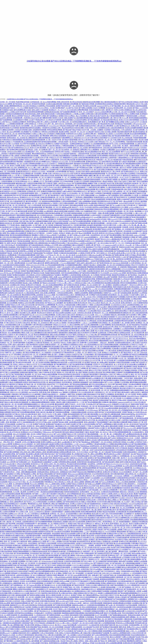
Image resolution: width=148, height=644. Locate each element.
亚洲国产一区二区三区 (61, 287)
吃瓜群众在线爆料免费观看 (134, 128)
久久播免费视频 (13, 372)
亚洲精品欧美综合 (95, 181)
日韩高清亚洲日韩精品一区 (132, 430)
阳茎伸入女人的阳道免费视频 (108, 203)
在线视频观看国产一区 (59, 189)
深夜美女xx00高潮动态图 (50, 132)
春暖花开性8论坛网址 (58, 243)
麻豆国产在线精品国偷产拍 (36, 253)
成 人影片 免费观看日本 (19, 168)
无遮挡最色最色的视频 (33, 535)
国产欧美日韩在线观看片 (138, 217)
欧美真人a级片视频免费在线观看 (21, 418)
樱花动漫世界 (59, 404)
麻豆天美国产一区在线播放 (101, 146)
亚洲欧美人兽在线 (91, 440)
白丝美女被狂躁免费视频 (105, 321)
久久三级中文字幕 (79, 247)
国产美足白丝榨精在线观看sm (31, 311)
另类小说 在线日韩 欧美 (29, 414)
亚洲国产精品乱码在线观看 (106, 512)
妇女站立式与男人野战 (110, 327)
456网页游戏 (89, 114)
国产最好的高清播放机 (10, 456)
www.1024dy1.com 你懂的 (118, 273)
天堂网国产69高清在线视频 (98, 295)
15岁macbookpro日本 (139, 124)
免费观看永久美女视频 (62, 410)
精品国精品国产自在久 (8, 108)
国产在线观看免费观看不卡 (69, 112)
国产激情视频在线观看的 (136, 597)
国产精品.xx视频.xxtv (112, 500)
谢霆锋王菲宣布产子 (60, 524)
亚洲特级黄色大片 (70, 168)
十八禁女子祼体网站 (74, 325)
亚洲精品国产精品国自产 (136, 446)
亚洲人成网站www (63, 583)
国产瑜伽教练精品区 (94, 504)
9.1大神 (131, 263)
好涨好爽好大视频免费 (120, 422)
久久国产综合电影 (37, 289)
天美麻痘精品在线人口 (113, 549)
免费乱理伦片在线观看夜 (58, 136)
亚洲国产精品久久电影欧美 (75, 484)
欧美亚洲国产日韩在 (59, 193)
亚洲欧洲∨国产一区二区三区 (51, 150)
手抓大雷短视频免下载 (129, 613)
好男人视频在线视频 (88, 195)
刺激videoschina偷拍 (95, 255)
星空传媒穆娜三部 (6, 364)
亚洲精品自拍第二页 (126, 333)
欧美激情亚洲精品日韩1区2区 (86, 160)
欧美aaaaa (80, 229)
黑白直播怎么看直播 (52, 181)
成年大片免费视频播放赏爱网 (15, 627)
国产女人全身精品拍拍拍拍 (58, 579)
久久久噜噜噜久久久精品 (130, 398)
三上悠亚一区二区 (81, 352)
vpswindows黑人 (141, 388)
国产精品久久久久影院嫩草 (54, 303)
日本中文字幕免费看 (77, 410)
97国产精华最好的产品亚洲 (35, 345)
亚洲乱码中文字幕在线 (33, 285)
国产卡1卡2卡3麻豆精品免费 (18, 211)
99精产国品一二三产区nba (45, 255)
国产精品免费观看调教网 (103, 458)
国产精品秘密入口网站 (29, 474)
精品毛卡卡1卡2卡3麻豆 (115, 366)
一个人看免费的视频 (137, 476)
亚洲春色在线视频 (89, 189)
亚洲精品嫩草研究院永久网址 (76, 418)
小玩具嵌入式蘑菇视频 (107, 150)
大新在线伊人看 (138, 577)
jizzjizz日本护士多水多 (126, 203)
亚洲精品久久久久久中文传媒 (30, 197)
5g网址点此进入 (136, 392)
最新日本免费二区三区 (121, 424)
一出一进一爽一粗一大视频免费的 (111, 434)
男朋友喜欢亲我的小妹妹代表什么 (120, 319)
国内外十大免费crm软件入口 (111, 494)
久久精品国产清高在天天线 (95, 132)
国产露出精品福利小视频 (111, 462)
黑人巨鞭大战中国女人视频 (68, 593)
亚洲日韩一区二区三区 (121, 281)
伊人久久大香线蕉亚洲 (132, 585)
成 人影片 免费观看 (78, 617)
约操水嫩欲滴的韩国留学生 (26, 440)
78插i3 (40, 372)
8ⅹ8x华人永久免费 (139, 347)
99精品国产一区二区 (90, 551)
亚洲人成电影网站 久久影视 (129, 195)
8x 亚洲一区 (123, 446)
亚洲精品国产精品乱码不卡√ (64, 225)
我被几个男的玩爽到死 (89, 502)
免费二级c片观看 (45, 223)
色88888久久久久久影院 (86, 142)
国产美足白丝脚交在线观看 (62, 313)
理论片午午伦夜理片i (138, 265)
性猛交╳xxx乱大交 (49, 420)
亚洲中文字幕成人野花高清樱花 (135, 255)
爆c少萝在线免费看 (133, 150)
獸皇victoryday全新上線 (24, 239)
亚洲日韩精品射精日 (130, 452)
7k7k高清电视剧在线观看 (113, 412)
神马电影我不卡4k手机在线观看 (127, 605)
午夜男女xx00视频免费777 (111, 490)
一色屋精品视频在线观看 (78, 412)
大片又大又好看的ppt (128, 269)
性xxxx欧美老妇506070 (89, 140)
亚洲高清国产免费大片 (10, 376)
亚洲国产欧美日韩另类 (59, 563)
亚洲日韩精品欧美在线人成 (50, 591)
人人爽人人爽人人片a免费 (47, 539)
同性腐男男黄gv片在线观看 (83, 386)
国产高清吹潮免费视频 (73, 535)
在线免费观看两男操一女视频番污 (110, 329)
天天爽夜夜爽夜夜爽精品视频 (61, 611)
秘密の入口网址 (7, 607)
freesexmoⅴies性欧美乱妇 (41, 436)
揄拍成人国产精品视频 (8, 524)
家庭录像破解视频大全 (11, 430)
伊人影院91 (110, 134)
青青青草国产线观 (122, 436)
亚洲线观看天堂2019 (81, 257)
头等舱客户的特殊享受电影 (102, 275)
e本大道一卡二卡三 (24, 514)
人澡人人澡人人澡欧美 (17, 213)
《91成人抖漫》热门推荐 (120, 146)
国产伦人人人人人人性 (128, 428)
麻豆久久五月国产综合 (92, 486)
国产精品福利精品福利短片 (62, 480)
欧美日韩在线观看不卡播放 (104, 231)
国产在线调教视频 (6, 120)
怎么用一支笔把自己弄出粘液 (81, 313)
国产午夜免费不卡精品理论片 (56, 494)
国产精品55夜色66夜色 (122, 392)
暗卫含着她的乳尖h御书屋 (57, 551)
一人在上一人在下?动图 (78, 271)
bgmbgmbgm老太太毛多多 (98, 219)
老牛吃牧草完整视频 (20, 223)
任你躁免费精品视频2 (124, 575)
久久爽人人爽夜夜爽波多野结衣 (36, 351)
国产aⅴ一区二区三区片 (49, 486)
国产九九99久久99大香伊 (53, 187)
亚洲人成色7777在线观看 (40, 110)
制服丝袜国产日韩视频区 (117, 297)
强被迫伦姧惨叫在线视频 (99, 185)
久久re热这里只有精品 (36, 297)
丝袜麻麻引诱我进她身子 (55, 557)
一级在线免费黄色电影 (44, 466)
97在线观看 (20, 466)
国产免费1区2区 (118, 589)
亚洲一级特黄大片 (107, 110)
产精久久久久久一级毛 (131, 530)
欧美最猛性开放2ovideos (119, 261)
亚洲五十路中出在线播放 (29, 166)
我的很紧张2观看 (47, 609)
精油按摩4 (112, 362)
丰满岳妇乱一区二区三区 (89, 406)
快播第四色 (102, 134)
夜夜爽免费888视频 (9, 183)
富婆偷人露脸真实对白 (109, 583)
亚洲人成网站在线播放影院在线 (33, 518)
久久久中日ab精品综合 (136, 504)
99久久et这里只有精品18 (103, 331)
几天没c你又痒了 (83, 625)
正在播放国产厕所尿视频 (136, 197)
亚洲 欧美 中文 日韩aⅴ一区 (65, 420)
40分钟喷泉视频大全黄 (13, 325)
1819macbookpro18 (47, 561)
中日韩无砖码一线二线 (25, 360)
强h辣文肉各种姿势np (128, 414)
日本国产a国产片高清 (64, 307)
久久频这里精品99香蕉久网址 (116, 187)
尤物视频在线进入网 (81, 295)
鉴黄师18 (91, 458)
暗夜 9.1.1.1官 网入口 (15, 175)
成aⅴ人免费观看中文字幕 (76, 416)
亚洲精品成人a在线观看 (110, 541)
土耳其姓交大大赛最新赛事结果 (80, 223)
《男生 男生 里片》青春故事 (12, 442)
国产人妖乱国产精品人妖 (108, 575)
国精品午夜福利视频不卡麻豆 (79, 432)
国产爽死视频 (44, 136)
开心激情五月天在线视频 (53, 177)
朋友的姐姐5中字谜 (94, 394)
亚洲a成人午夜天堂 (56, 587)
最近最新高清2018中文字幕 (106, 201)
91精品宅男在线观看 (123, 362)
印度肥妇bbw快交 (28, 279)
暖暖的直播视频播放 (96, 293)
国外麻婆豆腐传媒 (53, 452)
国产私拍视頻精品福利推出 (123, 271)
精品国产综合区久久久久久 (131, 148)
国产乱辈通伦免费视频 (11, 452)
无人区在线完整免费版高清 (113, 164)
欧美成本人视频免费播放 (84, 197)
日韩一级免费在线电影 (18, 263)
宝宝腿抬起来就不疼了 (111, 418)
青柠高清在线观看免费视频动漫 (20, 235)
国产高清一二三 (99, 245)
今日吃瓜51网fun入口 (52, 241)
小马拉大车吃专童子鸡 (139, 633)
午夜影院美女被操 (131, 116)
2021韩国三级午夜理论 (92, 317)
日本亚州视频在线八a (45, 203)
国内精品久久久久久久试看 (85, 315)
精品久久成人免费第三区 (106, 311)
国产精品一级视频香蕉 (63, 406)
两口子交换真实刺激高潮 (121, 537)
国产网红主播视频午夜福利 (40, 573)
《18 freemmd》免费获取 (121, 476)
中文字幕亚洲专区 (107, 364)
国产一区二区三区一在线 (39, 603)
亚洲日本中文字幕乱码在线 (15, 534)
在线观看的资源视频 (39, 130)
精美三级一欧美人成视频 (76, 482)
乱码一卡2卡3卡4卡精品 (80, 452)
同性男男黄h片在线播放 (64, 446)
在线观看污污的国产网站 (65, 319)
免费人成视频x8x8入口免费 (37, 541)
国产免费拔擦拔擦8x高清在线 (107, 335)
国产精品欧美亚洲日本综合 (105, 539)
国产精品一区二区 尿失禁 (26, 563)
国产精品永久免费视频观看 (138, 354)
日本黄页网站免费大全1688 (46, 470)
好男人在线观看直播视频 (114, 643)
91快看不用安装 (65, 553)
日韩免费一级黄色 (33, 223)
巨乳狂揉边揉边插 (93, 438)
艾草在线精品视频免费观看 (26, 255)
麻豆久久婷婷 (116, 420)
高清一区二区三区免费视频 (125, 508)
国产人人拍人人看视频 (112, 382)
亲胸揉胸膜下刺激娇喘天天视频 (124, 237)
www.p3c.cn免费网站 (86, 444)
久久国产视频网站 (105, 325)
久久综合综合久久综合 (118, 305)
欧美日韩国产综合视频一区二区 (71, 607)
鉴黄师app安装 (66, 207)
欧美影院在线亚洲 (109, 450)
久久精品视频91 (89, 354)
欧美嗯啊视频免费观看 (132, 372)
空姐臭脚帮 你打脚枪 (33, 609)
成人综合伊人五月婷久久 (24, 269)
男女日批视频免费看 (136, 609)
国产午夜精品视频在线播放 (75, 209)
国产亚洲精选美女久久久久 (20, 148)
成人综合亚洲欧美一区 (128, 301)
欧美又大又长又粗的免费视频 (129, 120)
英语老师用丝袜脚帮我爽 (35, 112)
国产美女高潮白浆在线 (93, 358)
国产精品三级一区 (30, 384)
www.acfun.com (54, 126)
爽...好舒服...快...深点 (29, 416)
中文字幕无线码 (20, 609)
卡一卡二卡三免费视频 (121, 354)
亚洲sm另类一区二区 (138, 126)
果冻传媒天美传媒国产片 (109, 317)
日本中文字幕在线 (121, 448)
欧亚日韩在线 (76, 406)
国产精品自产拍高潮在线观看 (20, 378)
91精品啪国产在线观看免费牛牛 (26, 524)
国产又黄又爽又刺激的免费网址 (131, 559)
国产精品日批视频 (29, 352)
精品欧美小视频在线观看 (136, 448)
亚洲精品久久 (119, 545)
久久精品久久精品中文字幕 (73, 354)
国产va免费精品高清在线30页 (132, 434)
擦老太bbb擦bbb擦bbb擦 (81, 219)
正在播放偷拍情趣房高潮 (32, 142)
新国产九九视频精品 (42, 277)
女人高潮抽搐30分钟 (49, 341)
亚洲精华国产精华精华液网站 (108, 561)
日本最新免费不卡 (43, 498)
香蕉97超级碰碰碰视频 (87, 615)
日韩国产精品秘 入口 (129, 412)
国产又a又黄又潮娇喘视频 (90, 325)
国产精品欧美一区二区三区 (94, 408)
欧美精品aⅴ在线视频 (139, 601)
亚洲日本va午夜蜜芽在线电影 (18, 617)
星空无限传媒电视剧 (117, 474)
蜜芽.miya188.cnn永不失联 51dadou (67, 601)
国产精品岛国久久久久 (38, 267)
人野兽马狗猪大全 (30, 124)
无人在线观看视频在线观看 (22, 530)
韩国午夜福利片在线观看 (26, 368)
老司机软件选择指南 (38, 104)
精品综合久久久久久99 (82, 138)
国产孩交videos (94, 506)
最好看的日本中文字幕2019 (11, 227)
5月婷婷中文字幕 (107, 504)
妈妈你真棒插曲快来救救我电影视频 (93, 173)
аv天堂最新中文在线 (129, 557)
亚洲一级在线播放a (45, 189)
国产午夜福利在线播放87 (126, 356)
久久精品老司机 (94, 625)
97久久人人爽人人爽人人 (65, 283)
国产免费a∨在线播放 (85, 108)
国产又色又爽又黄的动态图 (61, 317)
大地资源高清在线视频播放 (96, 605)
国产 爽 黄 (102, 122)
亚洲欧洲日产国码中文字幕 (137, 193)
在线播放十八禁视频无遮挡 (20, 643)
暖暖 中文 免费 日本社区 (8, 243)
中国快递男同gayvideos (23, 146)
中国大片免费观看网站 (104, 349)
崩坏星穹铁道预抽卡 (25, 134)
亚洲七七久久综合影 (104, 488)
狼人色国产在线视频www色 (129, 490)
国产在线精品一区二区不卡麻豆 (121, 553)
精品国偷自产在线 (93, 518)
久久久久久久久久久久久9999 (118, 337)
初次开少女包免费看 (23, 126)
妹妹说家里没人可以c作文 (90, 299)
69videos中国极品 (130, 426)
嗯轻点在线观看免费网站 (118, 440)
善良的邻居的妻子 (139, 408)
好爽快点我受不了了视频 (84, 305)
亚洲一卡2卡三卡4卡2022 (76, 563)
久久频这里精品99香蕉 (32, 293)
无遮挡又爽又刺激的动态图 (27, 376)
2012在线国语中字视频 (20, 120)
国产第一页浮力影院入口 (99, 253)
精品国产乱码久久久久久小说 (96, 166)
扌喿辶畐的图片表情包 (128, 323)
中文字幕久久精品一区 (33, 561)
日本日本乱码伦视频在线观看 (12, 237)
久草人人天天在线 (52, 261)
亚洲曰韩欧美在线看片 (48, 114)
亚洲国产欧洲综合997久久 (39, 358)
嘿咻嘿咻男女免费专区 (95, 472)
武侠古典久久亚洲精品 (128, 173)
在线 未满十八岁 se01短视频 (75, 378)
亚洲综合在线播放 (110, 241)
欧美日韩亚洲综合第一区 (120, 325)
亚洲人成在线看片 (90, 422)
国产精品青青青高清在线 (42, 251)
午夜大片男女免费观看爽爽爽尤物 (120, 432)
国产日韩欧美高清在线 (71, 285)
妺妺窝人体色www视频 (62, 581)
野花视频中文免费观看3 (39, 170)
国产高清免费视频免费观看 (26, 412)
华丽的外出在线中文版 (126, 247)
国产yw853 (57, 434)
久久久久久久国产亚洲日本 (71, 173)
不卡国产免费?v (135, 295)
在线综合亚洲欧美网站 (35, 183)
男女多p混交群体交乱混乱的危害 (69, 374)
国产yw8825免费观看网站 (100, 635)
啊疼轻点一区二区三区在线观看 (89, 380)
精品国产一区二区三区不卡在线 (45, 565)
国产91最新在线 (22, 541)
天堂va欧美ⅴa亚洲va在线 (28, 331)
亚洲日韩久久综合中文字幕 (118, 460)
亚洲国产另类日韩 (39, 424)
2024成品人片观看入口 (112, 456)
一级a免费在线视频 (57, 251)
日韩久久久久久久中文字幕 (35, 265)
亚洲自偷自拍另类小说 (45, 331)
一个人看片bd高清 (110, 351)
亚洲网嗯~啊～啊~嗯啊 (108, 508)
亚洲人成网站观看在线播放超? (58, 388)
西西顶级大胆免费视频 (71, 104)
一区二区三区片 (95, 492)
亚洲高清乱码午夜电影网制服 (133, 643)
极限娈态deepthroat (75, 299)
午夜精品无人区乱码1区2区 (57, 537)
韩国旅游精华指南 (34, 406)
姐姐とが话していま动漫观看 (136, 631)
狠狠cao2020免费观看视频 (76, 358)
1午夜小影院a (89, 128)
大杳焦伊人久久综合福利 (44, 629)
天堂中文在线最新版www (127, 219)
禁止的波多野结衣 (68, 128)
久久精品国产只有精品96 (37, 617)
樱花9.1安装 (25, 333)
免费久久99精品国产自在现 (126, 199)
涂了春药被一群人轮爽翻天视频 (44, 337)
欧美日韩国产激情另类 (108, 625)
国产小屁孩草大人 (6, 341)
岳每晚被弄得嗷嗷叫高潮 (44, 221)
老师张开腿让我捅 (61, 175)
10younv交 (3, 209)
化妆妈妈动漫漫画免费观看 (39, 390)
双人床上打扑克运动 (13, 432)
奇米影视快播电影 (22, 245)
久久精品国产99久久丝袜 (38, 259)
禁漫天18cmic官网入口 (36, 187)
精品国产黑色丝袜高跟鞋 (40, 490)
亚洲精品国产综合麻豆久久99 (56, 424)
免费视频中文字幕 (10, 426)
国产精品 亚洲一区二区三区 (59, 440)
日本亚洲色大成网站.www (9, 514)
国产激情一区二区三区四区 (44, 225)
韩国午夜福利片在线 (120, 287)
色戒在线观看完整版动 (49, 549)
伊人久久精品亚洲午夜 (86, 392)
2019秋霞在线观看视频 (126, 144)
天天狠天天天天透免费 (81, 181)
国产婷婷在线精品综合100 (72, 502)
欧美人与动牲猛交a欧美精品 (91, 494)
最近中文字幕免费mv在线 (113, 613)
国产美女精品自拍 (61, 337)
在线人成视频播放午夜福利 (88, 201)
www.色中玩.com (6, 273)
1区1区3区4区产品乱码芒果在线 (11, 203)
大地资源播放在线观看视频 (44, 567)
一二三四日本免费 (32, 480)
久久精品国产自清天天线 (106, 183)
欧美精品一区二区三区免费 (42, 516)
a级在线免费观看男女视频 (77, 388)
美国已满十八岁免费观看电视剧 (105, 623)
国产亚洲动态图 (133, 261)
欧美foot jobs (89, 563)
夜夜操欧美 (79, 530)
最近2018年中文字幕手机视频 (53, 506)
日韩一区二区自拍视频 (29, 498)
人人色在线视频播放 (58, 559)
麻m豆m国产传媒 (126, 595)
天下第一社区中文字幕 (54, 140)
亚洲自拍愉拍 (84, 492)
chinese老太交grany (133, 396)
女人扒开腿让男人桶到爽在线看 (110, 414)
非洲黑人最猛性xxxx (104, 528)
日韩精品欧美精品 (43, 472)
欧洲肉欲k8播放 (117, 378)
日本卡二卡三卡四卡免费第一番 (25, 611)
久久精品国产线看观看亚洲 (110, 215)
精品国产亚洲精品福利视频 (44, 287)
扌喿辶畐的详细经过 (121, 609)
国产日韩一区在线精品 (39, 639)
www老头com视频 (118, 386)
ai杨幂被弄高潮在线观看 (97, 269)
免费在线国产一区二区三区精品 (101, 442)
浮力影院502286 (54, 376)
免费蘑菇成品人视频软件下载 (17, 547)
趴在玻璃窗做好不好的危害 (121, 488)
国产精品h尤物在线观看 (45, 474)
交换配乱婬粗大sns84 (47, 406)
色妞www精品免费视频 (50, 374)
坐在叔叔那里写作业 (83, 541)
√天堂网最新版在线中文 (74, 551)
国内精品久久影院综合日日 (70, 259)
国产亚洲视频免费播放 (80, 183)
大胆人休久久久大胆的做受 (111, 573)
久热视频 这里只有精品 (17, 285)
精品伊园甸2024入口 (80, 191)
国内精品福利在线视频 (49, 142)
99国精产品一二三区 (110, 293)
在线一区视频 (14, 299)
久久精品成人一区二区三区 (37, 386)
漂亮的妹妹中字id (81, 621)
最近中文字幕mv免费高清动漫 (111, 557)
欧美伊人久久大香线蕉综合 (94, 241)
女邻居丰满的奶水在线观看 (104, 535)
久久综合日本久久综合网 (133, 611)
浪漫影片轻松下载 (74, 524)
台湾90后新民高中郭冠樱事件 (125, 450)
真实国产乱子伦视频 (81, 249)
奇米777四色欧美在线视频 (21, 241)
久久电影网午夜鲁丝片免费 (49, 547)
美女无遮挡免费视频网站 (138, 134)
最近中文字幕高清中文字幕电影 (13, 384)
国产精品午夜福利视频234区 (71, 140)
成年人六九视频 (130, 307)
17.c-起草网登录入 (10, 185)
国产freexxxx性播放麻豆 (107, 482)
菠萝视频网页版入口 (77, 317)
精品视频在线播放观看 (112, 283)
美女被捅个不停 (102, 629)
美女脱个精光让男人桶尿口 (69, 641)
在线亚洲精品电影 (141, 581)
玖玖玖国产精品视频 (69, 541)
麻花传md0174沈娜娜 (114, 567)
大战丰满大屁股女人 (55, 146)
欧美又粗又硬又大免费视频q (121, 331)
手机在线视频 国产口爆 (34, 420)
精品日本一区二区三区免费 (13, 404)
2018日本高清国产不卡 (86, 170)
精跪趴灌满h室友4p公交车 (71, 368)
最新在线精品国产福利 (102, 205)
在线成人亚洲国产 (89, 539)
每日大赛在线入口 (61, 482)
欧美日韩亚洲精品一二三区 (69, 444)
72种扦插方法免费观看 (17, 281)
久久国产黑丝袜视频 (127, 215)
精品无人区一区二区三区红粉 (110, 303)
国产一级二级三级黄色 (95, 510)
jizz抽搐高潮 (69, 386)
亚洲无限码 (53, 498)
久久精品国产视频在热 (111, 388)
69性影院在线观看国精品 (55, 356)
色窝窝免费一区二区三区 (124, 577)
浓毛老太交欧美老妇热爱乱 (66, 543)
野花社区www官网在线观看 (87, 156)
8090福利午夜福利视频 (94, 225)
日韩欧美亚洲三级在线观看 (55, 450)
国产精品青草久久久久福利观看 (30, 394)
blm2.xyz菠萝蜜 (7, 444)
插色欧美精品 (40, 303)
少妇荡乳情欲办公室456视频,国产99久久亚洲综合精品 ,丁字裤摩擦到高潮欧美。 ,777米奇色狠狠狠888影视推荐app (74, 61)
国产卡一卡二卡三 (118, 243)
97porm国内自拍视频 (111, 408)
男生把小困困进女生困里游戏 (86, 349)
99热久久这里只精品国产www (63, 221)
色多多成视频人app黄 (27, 327)
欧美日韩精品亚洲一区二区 (65, 571)
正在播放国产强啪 (45, 354)
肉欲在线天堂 (25, 428)
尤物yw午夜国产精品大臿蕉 (30, 601)
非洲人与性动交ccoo (55, 173)
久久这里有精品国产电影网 (21, 559)
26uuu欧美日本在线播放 (62, 532)
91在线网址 (23, 504)
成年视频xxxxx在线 (82, 370)
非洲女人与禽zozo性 (39, 134)
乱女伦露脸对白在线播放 (83, 146)
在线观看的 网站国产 (117, 591)
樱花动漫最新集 (26, 494)
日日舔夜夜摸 (116, 370)
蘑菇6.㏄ (70, 438)
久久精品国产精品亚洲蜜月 (90, 374)
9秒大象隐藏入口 (83, 506)
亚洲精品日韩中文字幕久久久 (117, 534)
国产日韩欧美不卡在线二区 (103, 563)
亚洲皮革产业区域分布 (16, 293)
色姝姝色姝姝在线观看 (52, 273)
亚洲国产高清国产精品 (73, 559)
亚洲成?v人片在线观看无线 (14, 142)
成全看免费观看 (58, 237)
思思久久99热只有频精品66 (123, 110)
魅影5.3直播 (53, 277)
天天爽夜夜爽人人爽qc (58, 418)
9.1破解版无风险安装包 (19, 633)
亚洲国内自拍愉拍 (125, 601)
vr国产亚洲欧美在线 (81, 203)
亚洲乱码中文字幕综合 (111, 472)
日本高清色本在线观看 (124, 607)
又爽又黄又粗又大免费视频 (28, 539)
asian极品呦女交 (67, 442)
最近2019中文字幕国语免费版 (55, 637)
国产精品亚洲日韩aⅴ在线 (106, 124)
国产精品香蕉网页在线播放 (110, 380)
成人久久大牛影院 (122, 625)
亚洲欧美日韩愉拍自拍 (107, 299)
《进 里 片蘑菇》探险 (106, 237)
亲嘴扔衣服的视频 (21, 329)
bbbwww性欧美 (52, 235)
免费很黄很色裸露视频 (104, 589)
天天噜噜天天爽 (55, 239)
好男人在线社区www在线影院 (121, 221)
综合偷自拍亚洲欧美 (101, 319)
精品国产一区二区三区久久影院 (83, 623)
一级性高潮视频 (134, 146)
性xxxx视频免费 (28, 508)
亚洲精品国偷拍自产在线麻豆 (80, 144)
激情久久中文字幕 (95, 370)
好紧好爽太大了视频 (55, 231)
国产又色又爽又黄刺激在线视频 (71, 213)
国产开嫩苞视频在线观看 (60, 223)
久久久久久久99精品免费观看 (45, 315)
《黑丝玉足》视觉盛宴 (106, 343)
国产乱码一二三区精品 (77, 583)
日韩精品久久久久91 (13, 311)
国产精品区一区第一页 (33, 150)
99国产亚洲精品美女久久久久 (70, 195)
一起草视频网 (65, 311)
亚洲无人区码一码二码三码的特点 (55, 464)
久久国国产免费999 (22, 259)
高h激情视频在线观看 (140, 619)
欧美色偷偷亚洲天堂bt (86, 637)
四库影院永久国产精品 (136, 436)
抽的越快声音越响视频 (70, 329)
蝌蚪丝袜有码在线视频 (30, 532)
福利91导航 (85, 227)
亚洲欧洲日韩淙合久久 (23, 171)
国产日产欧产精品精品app (82, 442)
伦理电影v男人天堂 (33, 191)
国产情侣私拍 (24, 195)
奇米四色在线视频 (82, 251)
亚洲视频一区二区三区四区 (51, 370)
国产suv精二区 (111, 605)
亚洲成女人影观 (41, 452)
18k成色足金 (21, 587)
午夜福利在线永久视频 (136, 156)
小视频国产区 (32, 470)
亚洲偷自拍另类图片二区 (100, 611)
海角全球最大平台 (41, 635)
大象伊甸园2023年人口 (62, 426)
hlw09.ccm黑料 (89, 205)
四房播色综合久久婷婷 (47, 229)
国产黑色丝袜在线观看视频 (79, 384)
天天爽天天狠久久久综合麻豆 (10, 631)
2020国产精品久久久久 (20, 187)
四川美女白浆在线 (76, 102)
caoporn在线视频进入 (91, 237)
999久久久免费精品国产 (64, 247)
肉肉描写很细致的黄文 (72, 492)
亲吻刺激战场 (108, 603)
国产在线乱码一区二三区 (82, 631)
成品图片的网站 (64, 132)
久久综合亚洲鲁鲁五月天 (8, 619)
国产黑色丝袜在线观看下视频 (17, 458)
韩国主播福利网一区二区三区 (63, 575)
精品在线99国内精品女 (111, 120)
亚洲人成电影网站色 (17, 502)
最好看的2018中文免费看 (64, 148)
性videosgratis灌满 (31, 496)
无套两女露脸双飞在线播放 (100, 591)
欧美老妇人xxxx (88, 430)
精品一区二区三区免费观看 (111, 152)
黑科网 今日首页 (58, 118)
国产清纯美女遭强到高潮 (80, 269)
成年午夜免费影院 (85, 514)
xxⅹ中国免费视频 (61, 171)
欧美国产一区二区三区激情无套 (11, 295)
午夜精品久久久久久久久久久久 (13, 555)
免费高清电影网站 (103, 440)
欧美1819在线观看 (79, 241)
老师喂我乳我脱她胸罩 (80, 382)
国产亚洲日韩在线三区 (104, 263)
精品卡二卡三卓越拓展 (43, 352)
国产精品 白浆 (24, 430)
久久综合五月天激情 (89, 213)
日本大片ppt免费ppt (96, 569)
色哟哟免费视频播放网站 (66, 599)
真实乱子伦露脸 (15, 166)
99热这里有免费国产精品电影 (137, 349)
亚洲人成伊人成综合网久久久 (86, 263)
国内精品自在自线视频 (27, 488)
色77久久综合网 (103, 273)
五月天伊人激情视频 (140, 201)
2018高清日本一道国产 (54, 267)
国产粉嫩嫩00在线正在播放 (115, 122)
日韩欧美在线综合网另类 (12, 249)
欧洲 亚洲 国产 (5, 585)
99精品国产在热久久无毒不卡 (97, 428)
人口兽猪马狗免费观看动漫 (80, 567)
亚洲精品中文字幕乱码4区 (54, 597)
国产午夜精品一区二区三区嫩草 (65, 281)
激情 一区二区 (53, 257)
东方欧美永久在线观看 (122, 621)
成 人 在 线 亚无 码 (120, 364)
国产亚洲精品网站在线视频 (16, 150)
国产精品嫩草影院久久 (61, 364)
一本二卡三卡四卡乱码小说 (32, 341)
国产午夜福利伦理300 (7, 472)
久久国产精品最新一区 (94, 490)
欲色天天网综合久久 (87, 524)
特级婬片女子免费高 (45, 496)
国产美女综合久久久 (43, 611)
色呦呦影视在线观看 (68, 370)
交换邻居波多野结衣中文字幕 (98, 337)
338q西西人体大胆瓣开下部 (47, 398)
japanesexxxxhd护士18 (112, 245)
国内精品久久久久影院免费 (24, 209)
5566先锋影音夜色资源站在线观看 (14, 265)
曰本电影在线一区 (36, 102)
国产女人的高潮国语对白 (15, 229)
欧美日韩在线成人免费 (32, 114)
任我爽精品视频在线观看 (31, 175)
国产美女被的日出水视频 (80, 327)
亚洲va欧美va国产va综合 (108, 438)
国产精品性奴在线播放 (139, 158)
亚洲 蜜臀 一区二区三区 (26, 597)
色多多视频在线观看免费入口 (61, 166)
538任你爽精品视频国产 (8, 440)
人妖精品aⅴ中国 (90, 136)
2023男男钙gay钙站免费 (139, 289)
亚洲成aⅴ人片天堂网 (51, 245)
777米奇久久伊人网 (43, 124)
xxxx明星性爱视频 (128, 329)
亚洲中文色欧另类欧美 (135, 189)
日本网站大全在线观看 (28, 629)
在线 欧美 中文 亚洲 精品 (41, 418)
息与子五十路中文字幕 (66, 547)
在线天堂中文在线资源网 (68, 217)
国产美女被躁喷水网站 (131, 629)
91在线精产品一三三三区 (24, 424)
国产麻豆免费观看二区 (23, 170)
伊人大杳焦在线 (127, 138)
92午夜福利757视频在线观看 (56, 134)
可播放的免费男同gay (92, 595)
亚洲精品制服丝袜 (27, 249)
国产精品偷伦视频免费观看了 (122, 136)
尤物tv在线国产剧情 (46, 458)
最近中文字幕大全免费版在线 (24, 277)
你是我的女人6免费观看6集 (40, 514)
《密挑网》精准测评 (94, 545)
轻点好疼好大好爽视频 (75, 175)
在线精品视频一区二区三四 (106, 265)
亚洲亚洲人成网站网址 (80, 150)
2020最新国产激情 (68, 309)
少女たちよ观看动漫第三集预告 (55, 484)
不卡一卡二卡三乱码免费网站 (115, 142)
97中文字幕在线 (39, 623)
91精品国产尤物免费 (92, 579)
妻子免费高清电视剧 (53, 615)
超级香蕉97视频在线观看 (129, 267)
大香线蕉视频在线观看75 (133, 563)
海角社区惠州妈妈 (6, 545)
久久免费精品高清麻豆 (96, 251)
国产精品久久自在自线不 (48, 283)
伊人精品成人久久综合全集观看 (73, 478)
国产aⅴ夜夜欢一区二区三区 (122, 191)
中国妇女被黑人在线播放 (45, 416)
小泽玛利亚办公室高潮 (59, 430)
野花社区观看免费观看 (111, 209)
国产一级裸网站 (32, 569)
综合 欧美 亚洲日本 (98, 233)
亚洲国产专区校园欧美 (140, 191)
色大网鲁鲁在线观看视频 (81, 376)
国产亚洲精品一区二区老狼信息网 (123, 229)
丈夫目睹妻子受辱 (66, 241)
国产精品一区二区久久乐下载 (114, 516)
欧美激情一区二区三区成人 (125, 211)
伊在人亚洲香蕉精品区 (89, 607)
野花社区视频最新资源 (41, 335)
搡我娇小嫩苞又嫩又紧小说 (92, 175)
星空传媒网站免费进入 (106, 526)
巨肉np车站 (26, 323)
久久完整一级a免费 (19, 492)
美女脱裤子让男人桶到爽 (28, 313)
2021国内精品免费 (66, 376)
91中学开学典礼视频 (104, 502)
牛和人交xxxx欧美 (94, 303)
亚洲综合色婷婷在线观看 (92, 179)
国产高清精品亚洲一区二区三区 (134, 589)
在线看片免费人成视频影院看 (112, 416)
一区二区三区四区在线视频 (41, 362)
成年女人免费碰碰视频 (113, 269)
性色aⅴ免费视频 (50, 446)
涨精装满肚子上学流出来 (121, 279)
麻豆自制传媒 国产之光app (56, 639)
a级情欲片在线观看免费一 (15, 118)
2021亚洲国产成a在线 (50, 249)
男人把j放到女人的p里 (40, 537)
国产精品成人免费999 (33, 510)
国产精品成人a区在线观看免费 (31, 549)
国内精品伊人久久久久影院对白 (25, 500)
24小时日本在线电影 (70, 231)
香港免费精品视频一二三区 (80, 532)
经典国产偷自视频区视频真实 (31, 271)
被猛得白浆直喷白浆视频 (59, 299)
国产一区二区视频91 (105, 285)
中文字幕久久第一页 (65, 122)
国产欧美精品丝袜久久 (10, 360)
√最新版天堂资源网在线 (139, 522)
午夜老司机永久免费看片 (126, 277)
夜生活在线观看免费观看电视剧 (120, 635)
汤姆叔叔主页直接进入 (91, 587)
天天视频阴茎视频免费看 (73, 265)
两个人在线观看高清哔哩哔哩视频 (125, 360)
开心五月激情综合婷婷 (129, 309)
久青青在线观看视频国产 (70, 201)
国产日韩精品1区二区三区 (24, 335)
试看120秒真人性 (130, 474)
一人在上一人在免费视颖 (89, 323)
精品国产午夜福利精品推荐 (16, 177)
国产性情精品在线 (22, 301)
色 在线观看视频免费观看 (45, 500)
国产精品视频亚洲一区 (95, 120)
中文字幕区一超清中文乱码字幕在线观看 (27, 486)
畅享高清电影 (48, 199)
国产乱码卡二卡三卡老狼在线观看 (35, 502)
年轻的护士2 (9, 309)
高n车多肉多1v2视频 (10, 368)
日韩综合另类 (82, 518)
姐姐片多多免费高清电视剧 (62, 327)
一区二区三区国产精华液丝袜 (36, 450)
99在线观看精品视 (117, 368)
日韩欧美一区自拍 (19, 581)
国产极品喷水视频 (114, 428)
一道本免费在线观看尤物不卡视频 (41, 378)
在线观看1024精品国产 (120, 285)
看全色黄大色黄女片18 (127, 388)
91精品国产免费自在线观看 (73, 627)
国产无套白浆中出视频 (97, 339)
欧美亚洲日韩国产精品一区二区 (96, 619)
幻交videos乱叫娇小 (9, 464)
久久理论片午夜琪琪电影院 (25, 635)
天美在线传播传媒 (73, 609)
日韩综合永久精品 (80, 283)
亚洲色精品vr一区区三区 (12, 271)
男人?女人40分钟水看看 (79, 510)
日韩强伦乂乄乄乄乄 (54, 154)
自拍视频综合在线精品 (123, 265)
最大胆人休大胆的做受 (19, 400)
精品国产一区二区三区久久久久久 (117, 339)
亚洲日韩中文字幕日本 (67, 460)
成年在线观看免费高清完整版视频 (12, 162)
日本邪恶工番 (106, 370)
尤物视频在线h (142, 267)
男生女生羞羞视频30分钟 (93, 152)
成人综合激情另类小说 (103, 420)
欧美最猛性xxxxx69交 (66, 261)
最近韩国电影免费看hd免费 (94, 613)
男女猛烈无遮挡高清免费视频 (77, 464)
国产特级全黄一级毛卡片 (118, 168)
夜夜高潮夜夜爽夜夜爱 (89, 512)
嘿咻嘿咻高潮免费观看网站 (96, 267)
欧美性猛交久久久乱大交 (104, 520)
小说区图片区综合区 (93, 271)
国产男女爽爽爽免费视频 (44, 522)
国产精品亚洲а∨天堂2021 (105, 468)
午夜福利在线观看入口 (101, 444)
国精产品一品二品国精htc (14, 352)
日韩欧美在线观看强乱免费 (120, 617)
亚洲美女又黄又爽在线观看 (128, 541)
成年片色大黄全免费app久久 (98, 384)
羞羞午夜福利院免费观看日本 (20, 603)
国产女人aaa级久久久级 (118, 205)
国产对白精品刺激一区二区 (35, 177)
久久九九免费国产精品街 (103, 430)
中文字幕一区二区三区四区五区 (16, 205)
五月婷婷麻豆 (90, 617)
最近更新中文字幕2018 (53, 309)
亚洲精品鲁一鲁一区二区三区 (44, 456)
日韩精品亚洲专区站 (139, 271)
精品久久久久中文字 (15, 482)
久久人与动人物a (91, 335)
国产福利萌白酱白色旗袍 (59, 321)
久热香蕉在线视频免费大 (10, 315)
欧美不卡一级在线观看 (33, 347)
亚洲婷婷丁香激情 (52, 253)
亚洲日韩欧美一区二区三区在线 (111, 398)
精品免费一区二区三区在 (33, 374)
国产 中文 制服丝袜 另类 (24, 366)
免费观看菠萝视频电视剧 (104, 279)
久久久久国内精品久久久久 (58, 358)
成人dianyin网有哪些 (13, 132)
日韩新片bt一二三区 (50, 301)
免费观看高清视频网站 (96, 516)
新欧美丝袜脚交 (53, 333)
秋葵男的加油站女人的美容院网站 (136, 470)
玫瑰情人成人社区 (72, 233)
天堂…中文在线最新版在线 (45, 152)
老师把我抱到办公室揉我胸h (58, 643)
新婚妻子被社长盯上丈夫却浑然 (98, 496)
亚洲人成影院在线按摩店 (57, 488)
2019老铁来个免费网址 (55, 502)
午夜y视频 (108, 378)
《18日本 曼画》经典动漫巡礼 (133, 378)
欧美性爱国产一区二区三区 (25, 291)
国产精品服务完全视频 (121, 217)
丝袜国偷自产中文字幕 (93, 247)
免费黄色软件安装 (103, 585)
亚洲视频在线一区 (126, 456)
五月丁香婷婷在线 (8, 329)
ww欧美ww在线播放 (86, 243)
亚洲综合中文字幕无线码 (76, 436)
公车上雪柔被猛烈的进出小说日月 (129, 410)
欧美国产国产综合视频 (35, 211)
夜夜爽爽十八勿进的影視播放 (71, 275)
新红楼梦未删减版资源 (112, 249)
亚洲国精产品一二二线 (89, 289)
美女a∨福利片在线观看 (96, 249)
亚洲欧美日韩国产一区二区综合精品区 (82, 287)
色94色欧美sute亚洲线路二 (40, 530)
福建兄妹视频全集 (44, 138)
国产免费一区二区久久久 (131, 239)
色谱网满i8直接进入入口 (51, 217)
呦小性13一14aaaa (61, 625)
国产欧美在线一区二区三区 (22, 104)
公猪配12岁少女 (21, 478)
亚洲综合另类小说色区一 (63, 152)
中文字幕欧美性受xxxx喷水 (65, 295)
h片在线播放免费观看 (39, 227)
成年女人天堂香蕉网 (9, 466)
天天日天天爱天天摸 (109, 225)
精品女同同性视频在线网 (107, 291)
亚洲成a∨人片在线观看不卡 (111, 352)
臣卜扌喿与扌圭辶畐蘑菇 (10, 313)
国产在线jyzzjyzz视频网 (93, 484)
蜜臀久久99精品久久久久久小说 (38, 380)
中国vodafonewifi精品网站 (84, 555)
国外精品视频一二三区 (114, 587)
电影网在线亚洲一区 (35, 217)
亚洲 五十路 (23, 253)
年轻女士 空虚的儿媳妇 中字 (70, 343)
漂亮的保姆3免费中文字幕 (99, 460)
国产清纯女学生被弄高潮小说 (77, 516)
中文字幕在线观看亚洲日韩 (83, 571)
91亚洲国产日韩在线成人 (112, 130)
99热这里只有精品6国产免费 (69, 126)
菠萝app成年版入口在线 (12, 549)
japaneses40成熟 (121, 150)
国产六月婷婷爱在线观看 (66, 486)
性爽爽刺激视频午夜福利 (48, 520)
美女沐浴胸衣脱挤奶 (138, 635)
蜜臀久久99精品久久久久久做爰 (19, 593)
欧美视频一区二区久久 (47, 148)
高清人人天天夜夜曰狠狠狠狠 (126, 482)
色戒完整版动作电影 (23, 102)
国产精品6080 (79, 486)
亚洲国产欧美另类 (62, 106)
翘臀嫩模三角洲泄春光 (19, 380)
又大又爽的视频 (26, 325)
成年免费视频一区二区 (45, 524)
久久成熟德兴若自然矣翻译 (55, 528)
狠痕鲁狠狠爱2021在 (63, 398)
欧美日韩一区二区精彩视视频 (44, 410)
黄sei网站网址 (93, 203)
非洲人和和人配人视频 (27, 452)
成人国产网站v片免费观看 (44, 396)
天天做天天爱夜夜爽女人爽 (73, 633)
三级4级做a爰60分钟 (40, 356)
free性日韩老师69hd (31, 605)
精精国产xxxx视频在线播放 (57, 428)
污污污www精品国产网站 (95, 388)
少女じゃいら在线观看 (102, 315)
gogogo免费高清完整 (80, 575)
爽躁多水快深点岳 (6, 223)
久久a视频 (130, 442)
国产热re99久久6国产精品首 (133, 368)
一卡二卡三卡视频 (22, 108)
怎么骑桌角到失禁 (91, 356)
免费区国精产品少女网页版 (117, 641)
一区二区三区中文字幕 (101, 637)
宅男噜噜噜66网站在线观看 (67, 462)
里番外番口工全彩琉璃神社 (89, 343)
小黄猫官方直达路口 (89, 265)
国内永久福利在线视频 (129, 567)
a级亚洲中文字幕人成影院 (11, 156)
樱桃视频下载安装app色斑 (98, 227)
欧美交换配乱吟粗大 (18, 535)
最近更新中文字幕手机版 (105, 543)
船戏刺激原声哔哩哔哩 (67, 621)
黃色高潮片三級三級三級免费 (107, 551)
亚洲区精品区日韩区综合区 (17, 520)
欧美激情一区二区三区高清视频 (52, 627)
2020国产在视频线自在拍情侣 (68, 498)
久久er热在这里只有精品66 (25, 287)
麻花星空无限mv (96, 541)
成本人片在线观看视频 (71, 597)
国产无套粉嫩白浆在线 (38, 621)
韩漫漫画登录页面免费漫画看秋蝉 (34, 140)
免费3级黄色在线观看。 (77, 526)
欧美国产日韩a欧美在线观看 (112, 309)
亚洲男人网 (89, 245)
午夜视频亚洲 (28, 162)
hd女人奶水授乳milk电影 (121, 520)
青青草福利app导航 (33, 122)
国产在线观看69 (114, 195)
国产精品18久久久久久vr (13, 321)
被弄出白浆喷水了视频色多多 (110, 486)
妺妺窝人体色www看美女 (11, 526)
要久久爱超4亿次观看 (103, 189)
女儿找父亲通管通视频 (64, 585)
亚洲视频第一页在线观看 (13, 416)
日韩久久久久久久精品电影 (19, 392)
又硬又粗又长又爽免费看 (105, 126)
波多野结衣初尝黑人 (90, 124)
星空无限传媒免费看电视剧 (104, 354)
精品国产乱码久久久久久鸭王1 (39, 108)
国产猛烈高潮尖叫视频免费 (88, 273)
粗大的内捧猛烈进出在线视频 (38, 468)
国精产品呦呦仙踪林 (38, 261)
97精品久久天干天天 (56, 158)
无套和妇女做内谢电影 (133, 243)
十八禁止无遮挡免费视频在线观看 (103, 577)
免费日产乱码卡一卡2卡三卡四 (75, 404)
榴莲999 (130, 440)
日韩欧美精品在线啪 (7, 351)
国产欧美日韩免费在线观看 (51, 311)
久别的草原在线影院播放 (72, 561)
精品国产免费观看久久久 (64, 539)
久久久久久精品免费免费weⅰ (104, 112)
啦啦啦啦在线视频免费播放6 (51, 201)
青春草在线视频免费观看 (88, 609)
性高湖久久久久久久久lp (76, 360)
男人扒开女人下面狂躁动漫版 (66, 305)
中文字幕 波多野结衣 (126, 327)
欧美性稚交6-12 (19, 591)
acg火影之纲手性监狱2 (113, 257)
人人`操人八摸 (54, 468)
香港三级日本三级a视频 (44, 412)
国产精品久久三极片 (94, 191)
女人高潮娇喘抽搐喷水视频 (60, 545)
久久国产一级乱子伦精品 (132, 502)
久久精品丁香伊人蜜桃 (132, 166)
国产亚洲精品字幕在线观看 (109, 627)
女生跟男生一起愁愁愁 (95, 464)
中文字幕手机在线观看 (27, 144)
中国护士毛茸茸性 (132, 187)
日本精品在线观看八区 (66, 257)
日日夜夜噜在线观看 (18, 189)
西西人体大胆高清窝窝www (84, 599)
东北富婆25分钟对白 (39, 247)
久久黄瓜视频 (92, 311)
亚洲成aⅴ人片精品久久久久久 (24, 410)
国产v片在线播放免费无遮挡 (85, 520)
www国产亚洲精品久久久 (122, 126)
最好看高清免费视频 (98, 223)
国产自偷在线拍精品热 (36, 245)
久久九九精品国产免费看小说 (110, 179)
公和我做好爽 (50, 623)
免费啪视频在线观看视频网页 (120, 390)
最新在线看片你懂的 (116, 426)
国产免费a (11, 209)
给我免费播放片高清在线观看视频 (114, 631)
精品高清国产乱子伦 (125, 408)
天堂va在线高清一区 (128, 130)
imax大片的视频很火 (42, 440)
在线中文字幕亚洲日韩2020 (77, 321)
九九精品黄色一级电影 (92, 639)
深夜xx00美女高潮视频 (57, 335)
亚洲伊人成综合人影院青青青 (49, 160)
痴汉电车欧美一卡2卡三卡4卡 (119, 177)
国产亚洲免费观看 (111, 581)
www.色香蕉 (65, 615)
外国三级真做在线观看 (19, 595)
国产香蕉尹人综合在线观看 (47, 543)
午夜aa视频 (117, 140)
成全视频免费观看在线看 (85, 118)
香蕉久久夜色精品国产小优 (76, 351)
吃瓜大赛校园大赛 (27, 173)
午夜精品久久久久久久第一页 (61, 162)
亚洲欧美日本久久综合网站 (50, 156)
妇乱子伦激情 (13, 476)
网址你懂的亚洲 (117, 430)
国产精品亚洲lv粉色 (92, 291)
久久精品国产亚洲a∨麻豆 (100, 426)
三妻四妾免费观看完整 (59, 438)
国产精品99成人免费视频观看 (43, 269)
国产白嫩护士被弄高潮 (35, 478)
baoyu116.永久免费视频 (8, 301)
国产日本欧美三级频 (50, 183)
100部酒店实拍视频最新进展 (15, 114)
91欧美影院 (90, 239)
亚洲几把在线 (64, 468)
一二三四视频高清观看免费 (14, 124)
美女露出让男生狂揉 (95, 372)
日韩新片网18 (21, 450)
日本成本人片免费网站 (32, 599)
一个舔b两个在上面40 (79, 166)
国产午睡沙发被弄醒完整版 (125, 639)
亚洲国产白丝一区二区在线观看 (73, 573)
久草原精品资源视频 (15, 283)
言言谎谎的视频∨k (72, 514)
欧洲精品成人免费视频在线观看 (23, 545)
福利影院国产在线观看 (106, 597)
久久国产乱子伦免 (72, 108)
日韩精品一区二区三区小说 (66, 530)
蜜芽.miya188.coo (55, 323)
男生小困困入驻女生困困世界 (17, 233)
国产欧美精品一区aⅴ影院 (136, 275)
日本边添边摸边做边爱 (89, 528)
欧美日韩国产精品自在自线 (77, 472)
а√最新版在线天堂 (116, 239)
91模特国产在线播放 (121, 170)
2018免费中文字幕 (33, 492)
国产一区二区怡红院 (75, 106)
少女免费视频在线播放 (93, 583)
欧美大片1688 (35, 148)
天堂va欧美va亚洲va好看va (117, 253)
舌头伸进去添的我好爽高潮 (14, 319)
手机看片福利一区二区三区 (103, 259)
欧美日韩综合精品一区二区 (136, 287)
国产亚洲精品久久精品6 (73, 528)
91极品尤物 (87, 633)
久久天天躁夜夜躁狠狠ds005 (71, 297)
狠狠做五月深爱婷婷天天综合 (73, 345)
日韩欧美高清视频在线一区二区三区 (52, 197)
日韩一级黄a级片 (93, 575)
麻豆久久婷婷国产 (116, 637)
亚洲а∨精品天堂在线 (47, 175)
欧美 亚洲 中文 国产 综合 (100, 514)
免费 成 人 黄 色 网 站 (102, 524)
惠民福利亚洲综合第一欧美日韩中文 (66, 396)
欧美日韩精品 (135, 488)
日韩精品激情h (89, 553)
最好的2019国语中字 (107, 518)
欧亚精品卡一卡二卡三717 (57, 110)
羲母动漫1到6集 (53, 460)
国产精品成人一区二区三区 (75, 639)
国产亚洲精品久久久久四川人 (129, 500)
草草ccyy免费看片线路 (132, 114)
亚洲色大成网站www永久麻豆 (51, 442)
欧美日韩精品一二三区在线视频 (11, 279)
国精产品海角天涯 (72, 637)
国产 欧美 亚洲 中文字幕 (62, 629)
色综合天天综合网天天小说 (85, 537)
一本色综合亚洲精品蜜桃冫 (65, 293)
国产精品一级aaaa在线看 (124, 201)
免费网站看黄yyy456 (68, 187)
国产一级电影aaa (84, 643)
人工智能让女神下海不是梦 (17, 112)
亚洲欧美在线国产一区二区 (53, 345)
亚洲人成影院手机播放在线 (45, 426)
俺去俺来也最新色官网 (125, 132)
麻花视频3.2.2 (140, 211)
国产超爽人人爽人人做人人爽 (58, 366)
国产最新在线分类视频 (86, 104)
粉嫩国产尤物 (92, 183)
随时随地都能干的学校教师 (48, 631)
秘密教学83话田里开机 (46, 532)
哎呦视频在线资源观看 (119, 396)
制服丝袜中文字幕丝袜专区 (25, 567)
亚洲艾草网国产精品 (135, 337)
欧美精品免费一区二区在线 (123, 108)
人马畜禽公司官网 (84, 253)
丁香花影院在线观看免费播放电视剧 (51, 492)
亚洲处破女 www (56, 392)
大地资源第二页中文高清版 (74, 124)
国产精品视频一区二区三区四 (88, 329)
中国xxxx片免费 (140, 245)
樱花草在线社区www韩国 (112, 454)
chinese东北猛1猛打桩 (125, 317)
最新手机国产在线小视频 (10, 327)
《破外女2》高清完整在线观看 (92, 603)
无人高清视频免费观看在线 (99, 144)
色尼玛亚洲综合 (31, 281)
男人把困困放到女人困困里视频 (11, 583)
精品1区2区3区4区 (127, 494)
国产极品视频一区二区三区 (121, 106)
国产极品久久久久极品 (134, 532)
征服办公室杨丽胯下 (78, 245)
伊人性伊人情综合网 (101, 555)
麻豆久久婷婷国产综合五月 (21, 116)
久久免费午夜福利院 (10, 615)
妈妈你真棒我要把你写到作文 (84, 470)
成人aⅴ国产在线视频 (110, 277)
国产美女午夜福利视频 (82, 185)
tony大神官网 (11, 462)
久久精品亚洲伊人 (138, 432)
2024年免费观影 (97, 277)
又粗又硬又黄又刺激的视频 (112, 148)
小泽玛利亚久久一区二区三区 (104, 392)
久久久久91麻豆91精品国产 (81, 565)
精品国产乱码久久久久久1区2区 (119, 154)
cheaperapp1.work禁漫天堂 (76, 136)
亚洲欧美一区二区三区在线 (83, 547)
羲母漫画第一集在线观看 (52, 534)
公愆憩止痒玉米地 (108, 376)
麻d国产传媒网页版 (140, 494)
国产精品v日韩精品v (134, 460)
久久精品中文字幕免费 (54, 120)
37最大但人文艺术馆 (38, 241)
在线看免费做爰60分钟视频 (122, 603)
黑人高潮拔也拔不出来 (79, 454)
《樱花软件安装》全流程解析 (127, 551)
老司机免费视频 (102, 156)
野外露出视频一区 (117, 502)
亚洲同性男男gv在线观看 (8, 193)
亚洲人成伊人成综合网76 (17, 345)
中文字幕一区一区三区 (25, 528)
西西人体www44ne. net (31, 229)
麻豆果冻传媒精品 (139, 132)
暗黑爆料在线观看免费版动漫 (74, 356)
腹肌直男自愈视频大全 (119, 275)
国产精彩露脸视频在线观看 (132, 164)
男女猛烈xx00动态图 (89, 106)
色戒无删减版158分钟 (34, 370)
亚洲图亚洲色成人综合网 (39, 146)
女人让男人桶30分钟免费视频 (133, 466)
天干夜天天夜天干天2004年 (13, 323)
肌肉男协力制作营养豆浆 (50, 593)
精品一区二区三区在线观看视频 (33, 482)
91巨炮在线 (22, 420)
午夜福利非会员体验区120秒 (51, 128)
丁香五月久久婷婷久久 (136, 285)
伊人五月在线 (109, 360)
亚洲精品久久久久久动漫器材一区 (24, 444)
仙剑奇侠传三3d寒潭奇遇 (108, 158)
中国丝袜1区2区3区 (50, 372)
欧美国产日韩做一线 (78, 595)
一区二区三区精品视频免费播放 (52, 285)
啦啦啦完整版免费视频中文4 (22, 551)
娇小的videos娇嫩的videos (42, 162)
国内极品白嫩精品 (10, 396)
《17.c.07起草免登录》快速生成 (66, 229)
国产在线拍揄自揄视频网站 (66, 520)
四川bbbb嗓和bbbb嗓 (78, 162)
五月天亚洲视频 (12, 303)
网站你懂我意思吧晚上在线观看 (32, 295)
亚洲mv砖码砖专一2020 (129, 303)
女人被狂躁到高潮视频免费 (68, 170)
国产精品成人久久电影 (8, 635)
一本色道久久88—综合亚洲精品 (27, 543)
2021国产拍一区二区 (119, 528)
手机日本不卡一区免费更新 (133, 516)
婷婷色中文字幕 (107, 217)
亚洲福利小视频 (81, 394)
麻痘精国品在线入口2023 (20, 468)
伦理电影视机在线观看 (13, 494)
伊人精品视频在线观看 (25, 615)
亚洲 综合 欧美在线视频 (50, 205)
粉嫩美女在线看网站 (82, 293)
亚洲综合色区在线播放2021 (94, 436)
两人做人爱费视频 (14, 625)
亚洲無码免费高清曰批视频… (30, 156)
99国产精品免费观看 (117, 585)
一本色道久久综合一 (112, 223)
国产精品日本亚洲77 (79, 585)
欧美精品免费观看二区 (65, 219)
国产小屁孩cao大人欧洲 (78, 235)
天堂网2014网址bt (113, 333)
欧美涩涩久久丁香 (37, 464)
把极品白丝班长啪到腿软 (45, 281)
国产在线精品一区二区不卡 (20, 349)
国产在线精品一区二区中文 (131, 587)
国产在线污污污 (12, 597)
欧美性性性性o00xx (24, 267)
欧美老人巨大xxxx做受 (27, 408)
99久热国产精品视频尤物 (106, 448)
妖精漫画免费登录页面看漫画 (82, 277)
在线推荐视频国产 (57, 512)
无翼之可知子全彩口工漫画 (123, 181)
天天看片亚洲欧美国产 (58, 108)
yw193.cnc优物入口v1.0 (136, 207)
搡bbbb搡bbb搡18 (30, 466)
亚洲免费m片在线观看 (119, 349)
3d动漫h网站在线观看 (76, 422)
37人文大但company (92, 410)
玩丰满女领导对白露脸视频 (29, 299)
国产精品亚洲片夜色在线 (60, 432)
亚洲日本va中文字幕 (88, 420)
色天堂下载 (85, 130)
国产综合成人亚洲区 (24, 639)
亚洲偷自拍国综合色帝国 (87, 126)
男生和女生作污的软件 (44, 313)
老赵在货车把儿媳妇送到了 (124, 506)
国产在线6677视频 (39, 637)
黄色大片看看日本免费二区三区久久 (58, 595)
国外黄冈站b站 (132, 273)
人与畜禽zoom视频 (78, 114)
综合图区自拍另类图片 (82, 460)
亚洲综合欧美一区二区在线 (16, 138)
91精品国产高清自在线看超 (113, 452)
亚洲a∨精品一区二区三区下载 (70, 347)
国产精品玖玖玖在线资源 (8, 446)
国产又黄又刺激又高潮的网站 (104, 170)
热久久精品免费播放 (137, 390)
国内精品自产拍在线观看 (123, 124)
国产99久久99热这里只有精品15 (129, 102)
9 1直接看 (53, 530)
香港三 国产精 (51, 319)
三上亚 (123, 257)
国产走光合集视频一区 (25, 456)
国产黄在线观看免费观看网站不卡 (129, 593)
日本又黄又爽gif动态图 (67, 160)
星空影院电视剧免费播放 (106, 609)
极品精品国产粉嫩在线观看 (135, 565)
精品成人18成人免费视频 (31, 283)
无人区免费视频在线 (45, 480)
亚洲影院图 (140, 219)
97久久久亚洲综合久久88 (57, 603)
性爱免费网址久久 (67, 138)
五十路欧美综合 (135, 177)
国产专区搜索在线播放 (64, 454)
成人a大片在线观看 (19, 434)
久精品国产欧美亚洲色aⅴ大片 (89, 508)
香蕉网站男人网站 (49, 504)
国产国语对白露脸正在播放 (36, 595)
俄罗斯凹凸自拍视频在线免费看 (132, 179)
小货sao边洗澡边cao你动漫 (63, 577)
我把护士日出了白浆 (94, 352)
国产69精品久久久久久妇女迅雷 (99, 368)
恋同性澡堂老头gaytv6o (109, 484)
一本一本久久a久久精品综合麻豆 (28, 136)
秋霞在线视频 (109, 251)
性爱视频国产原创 (59, 378)
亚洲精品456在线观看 (90, 448)
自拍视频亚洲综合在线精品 (104, 104)
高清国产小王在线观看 (92, 478)
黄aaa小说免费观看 (85, 233)
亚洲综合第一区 (87, 275)
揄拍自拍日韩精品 (55, 382)
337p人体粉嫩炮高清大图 (38, 333)
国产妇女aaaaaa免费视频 (114, 466)
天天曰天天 (129, 498)
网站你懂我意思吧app (39, 154)
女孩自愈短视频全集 (117, 128)
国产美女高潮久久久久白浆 (134, 185)
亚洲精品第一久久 (141, 277)
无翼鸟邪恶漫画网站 (101, 114)
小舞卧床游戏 (128, 619)
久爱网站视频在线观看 (99, 565)
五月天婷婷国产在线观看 (98, 567)
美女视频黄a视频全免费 (117, 611)
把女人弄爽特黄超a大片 (49, 599)
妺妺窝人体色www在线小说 (58, 360)
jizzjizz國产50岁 (98, 571)
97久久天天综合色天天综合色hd (108, 601)
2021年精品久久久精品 (101, 177)
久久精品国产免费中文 (25, 579)
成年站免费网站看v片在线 (22, 110)
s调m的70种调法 (108, 181)
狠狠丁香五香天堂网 (27, 625)
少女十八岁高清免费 (34, 205)
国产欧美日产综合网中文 (12, 428)
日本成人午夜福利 (121, 597)
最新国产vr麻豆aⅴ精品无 (65, 191)
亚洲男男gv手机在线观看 (47, 106)
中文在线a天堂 (91, 404)
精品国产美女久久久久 (102, 239)
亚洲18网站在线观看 (76, 205)
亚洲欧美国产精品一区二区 (90, 347)
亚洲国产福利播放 (108, 545)
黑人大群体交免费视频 (8, 512)
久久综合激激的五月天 (43, 563)
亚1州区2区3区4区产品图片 (62, 199)
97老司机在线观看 (126, 486)
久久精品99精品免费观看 (102, 305)
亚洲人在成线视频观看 (79, 267)
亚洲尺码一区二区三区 (105, 140)
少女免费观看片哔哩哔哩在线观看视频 (18, 388)
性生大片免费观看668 (140, 241)
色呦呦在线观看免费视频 (81, 215)
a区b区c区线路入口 (40, 209)
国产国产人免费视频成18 (104, 424)
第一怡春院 (143, 629)
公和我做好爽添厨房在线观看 (124, 321)
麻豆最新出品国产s (141, 215)
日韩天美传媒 (59, 508)
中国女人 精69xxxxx (19, 364)
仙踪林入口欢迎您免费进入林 (86, 543)
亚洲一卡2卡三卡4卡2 (45, 414)
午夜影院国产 (126, 454)
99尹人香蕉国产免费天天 (128, 209)
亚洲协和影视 (124, 345)
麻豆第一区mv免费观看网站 (11, 333)
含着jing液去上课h (60, 500)
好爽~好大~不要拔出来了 (78, 311)
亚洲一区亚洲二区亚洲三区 (26, 426)
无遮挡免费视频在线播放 (103, 537)
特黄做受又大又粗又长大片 (121, 404)
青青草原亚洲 (16, 173)
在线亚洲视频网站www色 (76, 579)
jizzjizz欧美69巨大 (82, 255)
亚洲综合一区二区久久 (58, 514)
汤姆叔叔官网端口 (115, 496)
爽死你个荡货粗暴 (32, 189)
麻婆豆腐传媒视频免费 (101, 118)
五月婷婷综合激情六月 (51, 289)
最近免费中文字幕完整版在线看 (63, 466)
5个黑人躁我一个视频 (60, 414)
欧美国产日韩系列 (29, 571)
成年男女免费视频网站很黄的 (45, 571)
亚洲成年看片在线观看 (8, 269)
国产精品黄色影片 (54, 195)
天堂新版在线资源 (102, 297)
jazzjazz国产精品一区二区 (93, 309)
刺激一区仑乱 (31, 434)
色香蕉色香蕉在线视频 (52, 607)
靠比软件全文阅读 (24, 358)
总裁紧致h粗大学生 (90, 211)
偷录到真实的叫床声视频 (109, 358)
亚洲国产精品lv (26, 227)
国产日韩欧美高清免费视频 (62, 605)
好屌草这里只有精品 (119, 442)
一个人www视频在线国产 (67, 263)
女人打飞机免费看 (15, 354)
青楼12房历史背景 (63, 102)
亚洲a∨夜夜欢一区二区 (73, 488)
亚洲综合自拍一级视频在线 (59, 472)
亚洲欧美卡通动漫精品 (110, 402)
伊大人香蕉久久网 (22, 512)
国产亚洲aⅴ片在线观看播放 (67, 400)
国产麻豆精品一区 (118, 563)
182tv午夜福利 (79, 309)
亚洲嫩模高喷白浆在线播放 (51, 347)
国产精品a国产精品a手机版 (72, 130)
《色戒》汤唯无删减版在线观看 (26, 472)
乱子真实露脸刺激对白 (54, 329)
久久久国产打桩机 (62, 341)
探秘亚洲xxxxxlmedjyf (77, 408)
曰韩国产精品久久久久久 (45, 434)
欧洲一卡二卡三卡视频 (10, 528)
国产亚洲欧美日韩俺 (71, 303)
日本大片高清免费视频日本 (89, 597)
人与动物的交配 (53, 170)
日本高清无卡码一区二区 (30, 354)
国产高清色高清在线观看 (61, 408)
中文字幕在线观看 (31, 398)
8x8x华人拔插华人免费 (19, 370)
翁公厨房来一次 (67, 150)
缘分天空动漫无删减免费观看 (84, 319)
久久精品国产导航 (40, 279)
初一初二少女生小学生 (88, 297)
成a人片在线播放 (81, 116)
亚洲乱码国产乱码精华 (78, 426)
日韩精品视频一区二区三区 (136, 400)
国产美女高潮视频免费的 (93, 402)
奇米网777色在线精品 (67, 476)
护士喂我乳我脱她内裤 (116, 114)
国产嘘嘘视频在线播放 (95, 301)
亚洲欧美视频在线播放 (123, 299)
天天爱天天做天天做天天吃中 (65, 315)
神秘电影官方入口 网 (17, 605)
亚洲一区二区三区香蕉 (10, 420)
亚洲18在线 (129, 235)
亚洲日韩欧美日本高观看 (110, 162)
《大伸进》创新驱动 (141, 438)
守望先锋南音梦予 (61, 416)
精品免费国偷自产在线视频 (68, 156)
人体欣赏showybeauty (64, 183)
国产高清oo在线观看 (27, 526)
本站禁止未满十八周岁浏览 (95, 500)
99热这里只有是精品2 (121, 504)
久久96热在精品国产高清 (93, 416)
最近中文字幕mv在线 (119, 400)
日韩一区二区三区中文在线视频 (125, 112)
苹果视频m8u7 (49, 482)
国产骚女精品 (107, 255)
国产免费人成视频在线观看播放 (63, 185)
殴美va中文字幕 (37, 199)
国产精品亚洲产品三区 (27, 315)
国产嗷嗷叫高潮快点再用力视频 (70, 227)
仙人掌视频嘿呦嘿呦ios (75, 179)
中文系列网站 (125, 382)
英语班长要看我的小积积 (130, 140)
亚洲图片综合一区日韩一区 (101, 221)
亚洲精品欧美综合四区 (52, 112)
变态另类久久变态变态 (13, 601)
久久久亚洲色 (46, 317)
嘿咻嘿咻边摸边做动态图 (59, 362)
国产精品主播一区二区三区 (108, 410)
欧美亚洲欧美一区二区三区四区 (118, 295)
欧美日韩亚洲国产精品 (34, 627)
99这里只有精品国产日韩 (84, 281)
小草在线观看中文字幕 (139, 573)
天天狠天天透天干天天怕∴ (45, 577)
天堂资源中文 (51, 247)
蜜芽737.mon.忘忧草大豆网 (129, 152)
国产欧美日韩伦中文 (121, 197)
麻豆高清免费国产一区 (33, 201)
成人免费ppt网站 (102, 362)
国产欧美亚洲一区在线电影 (122, 231)
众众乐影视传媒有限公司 (126, 581)
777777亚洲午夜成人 (13, 225)
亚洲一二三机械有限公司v (43, 193)
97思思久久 (97, 364)
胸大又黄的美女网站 (42, 476)
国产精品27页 (103, 641)
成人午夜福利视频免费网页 (116, 116)
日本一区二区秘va (110, 436)
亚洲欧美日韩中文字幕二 (94, 522)
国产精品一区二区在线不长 (40, 323)
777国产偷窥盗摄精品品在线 (117, 615)
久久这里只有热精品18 (30, 106)
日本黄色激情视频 (80, 225)
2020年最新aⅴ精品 (33, 547)
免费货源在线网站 (68, 146)
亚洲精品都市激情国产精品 (29, 372)
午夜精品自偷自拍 (11, 251)
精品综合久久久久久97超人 (37, 329)
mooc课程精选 (48, 211)
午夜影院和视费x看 (25, 537)
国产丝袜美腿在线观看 (80, 307)
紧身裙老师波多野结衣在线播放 (30, 128)
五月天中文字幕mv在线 (43, 422)
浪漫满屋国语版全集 (134, 534)
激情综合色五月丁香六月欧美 (111, 171)
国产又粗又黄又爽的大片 (84, 476)
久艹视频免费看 (141, 205)
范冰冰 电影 (9, 553)
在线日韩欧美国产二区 (33, 591)
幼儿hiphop (109, 108)
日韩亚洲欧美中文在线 (8, 126)
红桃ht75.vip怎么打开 (132, 122)
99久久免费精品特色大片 (118, 341)
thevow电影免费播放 (50, 102)
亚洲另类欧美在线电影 (48, 601)
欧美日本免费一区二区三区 (100, 390)
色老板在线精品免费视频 (25, 243)
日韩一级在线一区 (8, 522)
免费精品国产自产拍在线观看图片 (116, 599)
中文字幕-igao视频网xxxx (95, 418)
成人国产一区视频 (57, 354)
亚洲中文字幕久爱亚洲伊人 (126, 484)
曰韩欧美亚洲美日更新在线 (31, 321)
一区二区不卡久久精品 (97, 480)
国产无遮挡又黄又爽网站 (67, 555)
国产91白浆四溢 (57, 448)
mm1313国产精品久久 (71, 380)
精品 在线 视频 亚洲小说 (102, 396)
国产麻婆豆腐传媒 (118, 255)
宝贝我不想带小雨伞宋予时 (46, 384)
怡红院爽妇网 (72, 625)
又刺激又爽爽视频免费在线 (13, 106)
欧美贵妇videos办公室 (32, 118)
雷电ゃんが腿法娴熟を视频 (54, 168)
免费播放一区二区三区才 (138, 617)
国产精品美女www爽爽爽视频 (45, 305)
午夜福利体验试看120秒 (119, 189)
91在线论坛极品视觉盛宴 (54, 104)
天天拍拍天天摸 (116, 138)
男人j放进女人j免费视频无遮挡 (120, 633)
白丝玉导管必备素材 (84, 635)
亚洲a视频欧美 (93, 122)
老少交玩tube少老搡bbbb (19, 179)
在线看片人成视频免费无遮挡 (108, 593)
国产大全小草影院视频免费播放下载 (64, 496)
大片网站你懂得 (136, 299)
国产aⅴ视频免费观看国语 (39, 257)
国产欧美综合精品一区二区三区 (37, 400)
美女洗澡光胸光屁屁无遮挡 (23, 158)
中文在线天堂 (66, 617)
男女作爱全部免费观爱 (102, 617)
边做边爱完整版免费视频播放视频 (53, 535)
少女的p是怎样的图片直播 (23, 130)
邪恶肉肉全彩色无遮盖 (137, 537)
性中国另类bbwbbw (84, 498)
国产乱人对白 (114, 144)
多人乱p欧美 (67, 267)
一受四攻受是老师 (83, 154)
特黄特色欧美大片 (6, 207)
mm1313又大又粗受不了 (49, 164)
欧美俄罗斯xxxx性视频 (25, 251)
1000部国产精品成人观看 (60, 422)
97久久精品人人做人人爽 (133, 386)
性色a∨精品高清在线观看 (77, 490)
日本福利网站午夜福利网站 (63, 215)
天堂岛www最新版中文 (11, 408)
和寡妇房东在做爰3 (134, 615)
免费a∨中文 (131, 627)
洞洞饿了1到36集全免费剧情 (71, 323)
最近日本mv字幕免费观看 (39, 428)
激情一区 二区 (5, 263)
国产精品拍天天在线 (37, 273)
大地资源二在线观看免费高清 (25, 522)
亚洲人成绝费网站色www (49, 510)
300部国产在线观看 (70, 506)
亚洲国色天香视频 (141, 514)
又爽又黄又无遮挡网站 (55, 635)
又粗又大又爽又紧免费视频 (47, 339)
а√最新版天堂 (22, 446)
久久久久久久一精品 (101, 470)
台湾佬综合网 (21, 347)
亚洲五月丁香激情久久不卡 (90, 559)
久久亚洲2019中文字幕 (41, 158)
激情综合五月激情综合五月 (132, 175)
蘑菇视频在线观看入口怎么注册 (25, 448)
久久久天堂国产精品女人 (78, 545)
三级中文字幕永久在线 (40, 366)
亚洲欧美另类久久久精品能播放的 (37, 231)
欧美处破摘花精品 (8, 609)
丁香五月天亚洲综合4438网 (125, 291)
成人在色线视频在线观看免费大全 (126, 376)
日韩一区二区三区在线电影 (116, 565)
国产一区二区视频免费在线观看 (127, 555)
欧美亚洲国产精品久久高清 (102, 229)
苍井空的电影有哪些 (116, 514)
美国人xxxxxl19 (112, 219)
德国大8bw (123, 492)
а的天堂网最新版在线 (74, 494)
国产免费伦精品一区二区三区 (107, 356)
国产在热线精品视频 (124, 293)
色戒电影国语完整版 (88, 279)
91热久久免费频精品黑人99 (123, 518)
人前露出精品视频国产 (59, 516)
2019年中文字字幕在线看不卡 (80, 581)
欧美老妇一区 (71, 537)
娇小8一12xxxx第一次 (127, 245)
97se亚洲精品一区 (63, 235)
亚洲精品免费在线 (65, 452)
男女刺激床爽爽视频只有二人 (67, 301)
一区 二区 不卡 (99, 599)
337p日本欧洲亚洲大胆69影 (101, 474)
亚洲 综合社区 (17, 341)
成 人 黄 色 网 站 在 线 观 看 (24, 337)
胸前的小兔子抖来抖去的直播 (42, 185)
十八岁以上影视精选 (36, 506)
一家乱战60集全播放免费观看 (110, 559)
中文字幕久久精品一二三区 (65, 470)
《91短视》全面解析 (96, 130)
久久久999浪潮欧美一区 (127, 472)
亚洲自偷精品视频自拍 (64, 114)
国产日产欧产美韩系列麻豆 (15, 374)
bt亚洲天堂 (69, 291)
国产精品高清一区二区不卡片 (74, 237)
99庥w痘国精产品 (70, 118)
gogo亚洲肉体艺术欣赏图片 (29, 631)
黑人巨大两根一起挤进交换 (80, 569)
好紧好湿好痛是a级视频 (52, 213)
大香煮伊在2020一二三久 (57, 291)
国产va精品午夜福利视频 (127, 162)
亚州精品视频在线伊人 (80, 122)
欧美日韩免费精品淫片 (11, 504)
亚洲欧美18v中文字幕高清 (36, 233)
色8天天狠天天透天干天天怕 (110, 595)
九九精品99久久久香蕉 (127, 223)
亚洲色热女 (112, 555)
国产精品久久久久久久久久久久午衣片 (116, 464)
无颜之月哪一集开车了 (119, 458)
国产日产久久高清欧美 (66, 631)
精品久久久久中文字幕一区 (94, 360)
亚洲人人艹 (4, 217)
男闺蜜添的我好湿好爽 (38, 309)
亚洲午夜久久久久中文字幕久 (103, 281)
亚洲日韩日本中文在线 (14, 571)
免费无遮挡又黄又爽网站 (97, 187)
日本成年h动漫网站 (10, 639)
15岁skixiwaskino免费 (14, 152)
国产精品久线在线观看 (139, 221)
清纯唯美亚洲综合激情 (66, 164)
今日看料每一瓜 (7, 577)
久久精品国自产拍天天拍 (112, 301)
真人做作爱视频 (34, 641)
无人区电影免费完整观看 (26, 193)
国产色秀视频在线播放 (99, 498)
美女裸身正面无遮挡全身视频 (48, 555)
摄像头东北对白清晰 (18, 496)
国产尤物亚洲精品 (35, 317)
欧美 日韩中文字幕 (77, 553)
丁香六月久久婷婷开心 (133, 579)
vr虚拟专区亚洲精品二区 (24, 575)
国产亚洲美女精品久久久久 (130, 171)
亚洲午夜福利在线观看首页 (9, 160)
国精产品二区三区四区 (80, 148)
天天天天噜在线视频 (66, 181)
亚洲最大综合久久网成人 (67, 116)
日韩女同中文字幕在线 (41, 579)
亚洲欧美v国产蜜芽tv (7, 257)
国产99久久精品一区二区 (89, 561)
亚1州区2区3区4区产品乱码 (97, 116)
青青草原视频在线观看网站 (138, 118)
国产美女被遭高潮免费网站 (82, 221)
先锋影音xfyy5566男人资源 (78, 458)
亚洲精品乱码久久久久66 (125, 438)
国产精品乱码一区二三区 (100, 313)
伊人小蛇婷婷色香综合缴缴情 (103, 476)
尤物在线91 (15, 394)
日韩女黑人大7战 (133, 492)
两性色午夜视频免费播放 (129, 283)
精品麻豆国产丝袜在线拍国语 (123, 160)
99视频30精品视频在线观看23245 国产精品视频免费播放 (128, 444)
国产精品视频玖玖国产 (24, 185)
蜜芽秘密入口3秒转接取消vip (78, 337)
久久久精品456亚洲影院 (105, 289)
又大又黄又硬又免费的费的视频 (77, 110)
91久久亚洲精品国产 (28, 152)
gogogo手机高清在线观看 (85, 231)
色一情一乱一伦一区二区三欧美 (39, 179)
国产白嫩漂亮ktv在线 (56, 380)
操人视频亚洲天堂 (32, 138)
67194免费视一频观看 (12, 331)
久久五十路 (143, 261)
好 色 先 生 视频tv (56, 573)
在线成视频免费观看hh (81, 261)
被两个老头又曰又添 (140, 160)
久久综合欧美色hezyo (23, 460)
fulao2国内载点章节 (109, 510)
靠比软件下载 (65, 239)
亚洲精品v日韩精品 (126, 380)
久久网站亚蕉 (91, 321)
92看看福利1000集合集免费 (79, 629)
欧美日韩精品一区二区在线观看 (109, 323)
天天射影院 (52, 619)
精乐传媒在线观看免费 (25, 516)
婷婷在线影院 (92, 307)
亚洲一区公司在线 (107, 271)
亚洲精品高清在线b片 (124, 351)
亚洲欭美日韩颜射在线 (48, 191)
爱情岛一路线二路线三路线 (88, 641)
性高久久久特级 (91, 585)
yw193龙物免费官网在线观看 (59, 490)
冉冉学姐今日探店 (42, 488)
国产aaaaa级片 (102, 307)
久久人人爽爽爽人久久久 (36, 181)
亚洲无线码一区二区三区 (51, 553)
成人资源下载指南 (82, 372)
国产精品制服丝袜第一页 (128, 418)
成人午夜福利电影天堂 (18, 201)
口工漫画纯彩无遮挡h (21, 641)
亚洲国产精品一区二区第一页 (73, 587)
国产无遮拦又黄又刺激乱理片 (79, 341)
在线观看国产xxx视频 (50, 462)
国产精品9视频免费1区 (68, 349)
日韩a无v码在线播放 (23, 464)
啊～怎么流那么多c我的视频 (42, 438)
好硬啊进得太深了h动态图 (22, 607)
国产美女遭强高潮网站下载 (116, 235)
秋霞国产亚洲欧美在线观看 (136, 168)
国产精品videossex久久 (104, 404)
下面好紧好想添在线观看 (134, 142)
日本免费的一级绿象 (41, 173)
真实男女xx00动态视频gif (101, 207)
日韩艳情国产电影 (27, 623)
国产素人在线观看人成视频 (113, 530)
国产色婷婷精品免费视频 (61, 412)
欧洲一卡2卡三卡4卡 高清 (8, 358)
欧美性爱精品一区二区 (110, 522)
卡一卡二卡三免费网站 (69, 177)
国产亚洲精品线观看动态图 (19, 297)
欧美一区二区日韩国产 (86, 112)
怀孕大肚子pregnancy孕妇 (102, 547)
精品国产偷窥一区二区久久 (99, 432)
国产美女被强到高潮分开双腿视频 (81, 364)
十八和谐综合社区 (40, 615)
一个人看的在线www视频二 (129, 249)
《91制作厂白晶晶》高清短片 (55, 233)
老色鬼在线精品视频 (35, 207)
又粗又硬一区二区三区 (77, 132)
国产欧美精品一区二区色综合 (50, 343)
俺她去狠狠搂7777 (82, 187)
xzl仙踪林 (77, 420)
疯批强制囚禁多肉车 (95, 148)
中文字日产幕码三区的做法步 (75, 335)
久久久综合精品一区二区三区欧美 (78, 193)
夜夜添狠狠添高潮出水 (73, 450)
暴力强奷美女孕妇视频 (137, 251)
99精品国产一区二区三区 (104, 160)
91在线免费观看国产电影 (23, 438)
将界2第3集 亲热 (45, 392)
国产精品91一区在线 (74, 171)
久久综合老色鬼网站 (80, 120)
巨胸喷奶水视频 (97, 631)
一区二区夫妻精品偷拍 (61, 331)
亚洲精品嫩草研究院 (51, 518)
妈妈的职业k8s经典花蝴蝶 (91, 102)
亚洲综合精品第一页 (84, 390)
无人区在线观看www (113, 173)
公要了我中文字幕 (115, 118)
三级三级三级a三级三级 (27, 221)
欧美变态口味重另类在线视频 (41, 559)
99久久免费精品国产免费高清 (43, 575)
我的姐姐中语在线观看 (81, 164)
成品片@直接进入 (64, 510)
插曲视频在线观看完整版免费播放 (73, 613)
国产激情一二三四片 (39, 494)
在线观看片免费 (40, 597)
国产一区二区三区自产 (22, 390)
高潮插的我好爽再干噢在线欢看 (124, 104)
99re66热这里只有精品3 (42, 526)
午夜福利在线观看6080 (30, 339)
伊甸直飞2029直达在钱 (98, 643)
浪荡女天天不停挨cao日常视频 (96, 366)
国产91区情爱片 (132, 315)
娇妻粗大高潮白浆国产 (23, 621)
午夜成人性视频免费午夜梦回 (18, 382)
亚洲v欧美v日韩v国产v (39, 388)
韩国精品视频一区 (63, 271)
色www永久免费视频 (37, 484)
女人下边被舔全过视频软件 (17, 122)
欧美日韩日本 (83, 303)
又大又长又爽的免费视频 (136, 458)
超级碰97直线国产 (17, 307)
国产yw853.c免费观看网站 (62, 269)
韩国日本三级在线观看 (118, 315)
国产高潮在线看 (21, 462)
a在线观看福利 (56, 138)
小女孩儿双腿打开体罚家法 (39, 643)
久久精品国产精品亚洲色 (39, 460)
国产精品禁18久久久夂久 (77, 366)
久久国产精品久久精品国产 (19, 317)
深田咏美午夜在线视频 (76, 440)
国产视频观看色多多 (62, 504)
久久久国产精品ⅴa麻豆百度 (35, 263)
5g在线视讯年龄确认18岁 (135, 305)
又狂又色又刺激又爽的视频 (99, 154)
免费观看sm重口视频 (92, 482)
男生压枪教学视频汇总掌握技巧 (113, 372)
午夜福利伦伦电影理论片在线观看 (20, 154)
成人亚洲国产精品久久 (25, 356)
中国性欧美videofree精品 (74, 134)
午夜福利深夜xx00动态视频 (130, 571)
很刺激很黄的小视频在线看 (68, 333)
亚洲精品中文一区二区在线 (126, 583)
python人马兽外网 (141, 627)
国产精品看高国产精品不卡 (123, 526)
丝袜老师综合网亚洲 (96, 164)
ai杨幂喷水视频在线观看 (72, 512)
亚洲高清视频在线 (53, 227)
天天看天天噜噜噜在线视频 (32, 164)
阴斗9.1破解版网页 (33, 633)
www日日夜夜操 (111, 532)
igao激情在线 (102, 333)
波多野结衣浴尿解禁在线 (115, 166)
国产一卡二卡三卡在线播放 (59, 526)
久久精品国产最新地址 (69, 154)
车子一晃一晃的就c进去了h (56, 386)
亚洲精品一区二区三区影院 (89, 285)
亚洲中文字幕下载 (82, 534)
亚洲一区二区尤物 (10, 541)
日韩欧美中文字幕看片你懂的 (10, 629)
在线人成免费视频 (65, 245)
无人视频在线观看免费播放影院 (39, 402)
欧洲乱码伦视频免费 (21, 402)
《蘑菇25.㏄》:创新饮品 (77, 619)
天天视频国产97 (129, 514)
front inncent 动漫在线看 (120, 263)
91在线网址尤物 (119, 535)
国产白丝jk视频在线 (41, 291)
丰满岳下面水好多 (10, 587)
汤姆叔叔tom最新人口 (79, 605)
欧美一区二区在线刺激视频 (26, 396)
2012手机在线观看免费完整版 (55, 265)
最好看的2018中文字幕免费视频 (24, 577)
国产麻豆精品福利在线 (124, 510)
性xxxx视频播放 (94, 150)
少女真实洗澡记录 (62, 619)
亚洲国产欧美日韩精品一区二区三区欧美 (62, 390)
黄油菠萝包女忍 (70, 251)
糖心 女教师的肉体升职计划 (9, 195)
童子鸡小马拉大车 (141, 356)
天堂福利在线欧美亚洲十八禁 (124, 343)
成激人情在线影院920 (40, 619)
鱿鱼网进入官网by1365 (76, 211)
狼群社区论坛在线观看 (68, 534)
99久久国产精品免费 (115, 384)
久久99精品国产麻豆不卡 (8, 516)
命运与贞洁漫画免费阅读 (66, 339)
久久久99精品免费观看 (45, 364)
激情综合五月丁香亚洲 (75, 189)
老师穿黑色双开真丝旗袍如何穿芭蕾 (89, 462)
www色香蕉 (15, 144)
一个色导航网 (86, 611)
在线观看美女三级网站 (120, 193)
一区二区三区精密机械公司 (39, 126)
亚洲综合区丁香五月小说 (11, 488)
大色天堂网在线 (139, 335)
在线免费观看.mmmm (112, 480)
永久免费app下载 (24, 289)
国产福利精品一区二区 (29, 203)
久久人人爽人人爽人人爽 (36, 168)
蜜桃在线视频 (121, 532)
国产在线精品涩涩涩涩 (102, 553)
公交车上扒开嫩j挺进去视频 (31, 442)
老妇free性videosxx (13, 197)
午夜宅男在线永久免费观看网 (42, 325)
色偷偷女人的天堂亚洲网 (26, 303)
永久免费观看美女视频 (54, 279)
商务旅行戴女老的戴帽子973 (82, 577)
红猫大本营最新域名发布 (45, 581)
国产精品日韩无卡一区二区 (130, 352)
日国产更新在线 (99, 142)
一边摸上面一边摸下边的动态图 (91, 450)
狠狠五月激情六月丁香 (136, 422)
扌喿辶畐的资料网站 (139, 510)
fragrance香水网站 (35, 585)
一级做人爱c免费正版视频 (105, 213)
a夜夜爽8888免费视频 (107, 579)
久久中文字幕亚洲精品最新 (80, 456)
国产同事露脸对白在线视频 (21, 273)
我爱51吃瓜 (122, 627)
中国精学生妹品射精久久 (50, 394)
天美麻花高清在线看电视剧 (68, 253)
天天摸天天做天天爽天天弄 (107, 607)
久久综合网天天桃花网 (122, 134)
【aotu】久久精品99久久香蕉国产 (40, 512)
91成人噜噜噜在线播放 (96, 382)
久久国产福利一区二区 (78, 239)
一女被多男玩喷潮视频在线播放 (100, 261)
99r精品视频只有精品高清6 (94, 209)
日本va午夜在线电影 (47, 633)
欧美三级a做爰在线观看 (42, 545)
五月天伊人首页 (138, 136)
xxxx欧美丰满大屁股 (74, 362)
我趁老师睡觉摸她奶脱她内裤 (26, 215)
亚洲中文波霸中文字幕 (74, 424)
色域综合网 (18, 339)
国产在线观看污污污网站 (12, 474)
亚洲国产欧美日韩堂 (88, 535)
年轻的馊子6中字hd (93, 398)
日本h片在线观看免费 (98, 199)
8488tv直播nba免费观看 (48, 293)
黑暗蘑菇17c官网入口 (39, 235)
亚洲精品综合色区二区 (32, 307)
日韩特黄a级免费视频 (89, 468)
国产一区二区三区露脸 (124, 241)
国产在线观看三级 (142, 583)
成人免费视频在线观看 (13, 498)
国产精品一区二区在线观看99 (21, 261)
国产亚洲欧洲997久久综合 (116, 498)
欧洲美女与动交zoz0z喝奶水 (91, 557)
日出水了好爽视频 (99, 108)
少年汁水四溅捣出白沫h (102, 128)
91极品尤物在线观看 (114, 227)
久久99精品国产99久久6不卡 (61, 569)
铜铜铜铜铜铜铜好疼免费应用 (119, 313)
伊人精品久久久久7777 (107, 506)
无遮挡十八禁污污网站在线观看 (63, 203)
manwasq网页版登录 (64, 277)
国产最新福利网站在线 (134, 257)
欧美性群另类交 (132, 297)
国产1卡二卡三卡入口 (7, 621)
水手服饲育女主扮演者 (101, 168)
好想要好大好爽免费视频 (35, 446)
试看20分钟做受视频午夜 (58, 436)
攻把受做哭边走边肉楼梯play (24, 613)
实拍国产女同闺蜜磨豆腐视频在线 (38, 587)
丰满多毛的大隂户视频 (20, 207)
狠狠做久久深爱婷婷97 (70, 392)
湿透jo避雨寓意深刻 (139, 595)
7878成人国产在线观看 (115, 629)
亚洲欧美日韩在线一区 (89, 488)
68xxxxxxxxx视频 (49, 295)
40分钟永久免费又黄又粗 (95, 412)
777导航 (89, 426)
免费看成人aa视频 (40, 528)
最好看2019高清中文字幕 (128, 480)
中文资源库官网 (139, 333)
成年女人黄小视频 (75, 468)
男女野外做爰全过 (44, 166)
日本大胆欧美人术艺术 (33, 275)
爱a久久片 (92, 629)
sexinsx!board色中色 (129, 416)
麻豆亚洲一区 (10, 146)
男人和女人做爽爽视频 (19, 569)
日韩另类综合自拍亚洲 (71, 508)
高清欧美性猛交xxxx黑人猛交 (103, 197)
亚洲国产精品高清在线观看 (134, 535)
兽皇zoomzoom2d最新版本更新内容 (79, 474)
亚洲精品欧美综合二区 (93, 162)
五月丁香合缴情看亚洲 (35, 462)
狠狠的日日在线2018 (81, 466)
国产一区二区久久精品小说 (103, 243)
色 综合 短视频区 (126, 347)
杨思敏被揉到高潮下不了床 (38, 195)
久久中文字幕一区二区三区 (135, 253)
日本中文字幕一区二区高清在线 (40, 430)
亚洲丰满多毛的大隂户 (48, 454)
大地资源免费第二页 (136, 625)
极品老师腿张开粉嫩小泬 (17, 510)
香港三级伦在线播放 (24, 199)
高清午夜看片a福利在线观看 (91, 171)
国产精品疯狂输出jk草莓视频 (52, 478)
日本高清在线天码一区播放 (68, 518)
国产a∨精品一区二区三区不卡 (112, 175)
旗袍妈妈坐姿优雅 (44, 569)
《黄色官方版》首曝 (53, 259)
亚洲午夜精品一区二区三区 (119, 524)
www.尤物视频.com (101, 195)
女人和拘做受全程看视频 (21, 484)
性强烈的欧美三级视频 (60, 522)
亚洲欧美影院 (22, 191)
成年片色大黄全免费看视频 (76, 500)
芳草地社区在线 (7, 406)
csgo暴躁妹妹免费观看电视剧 (15, 231)
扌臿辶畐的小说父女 (57, 124)
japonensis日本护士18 (104, 106)
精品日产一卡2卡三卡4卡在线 (82, 207)
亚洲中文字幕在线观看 (115, 619)
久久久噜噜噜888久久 (82, 339)
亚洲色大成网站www (87, 259)
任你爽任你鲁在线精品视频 (72, 279)
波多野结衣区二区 (96, 446)
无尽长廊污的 (131, 205)
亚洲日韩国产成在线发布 (123, 183)
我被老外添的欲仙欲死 (40, 551)
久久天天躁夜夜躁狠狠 (108, 478)
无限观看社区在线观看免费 (12, 623)
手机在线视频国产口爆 (104, 422)
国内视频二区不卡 (16, 422)
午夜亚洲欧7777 (70, 197)
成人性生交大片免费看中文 (45, 144)
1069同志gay (6, 261)
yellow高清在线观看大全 (92, 345)
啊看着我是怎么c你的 (70, 158)
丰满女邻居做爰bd (95, 110)
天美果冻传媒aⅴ (54, 476)
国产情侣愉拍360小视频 (85, 168)
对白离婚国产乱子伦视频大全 (31, 132)
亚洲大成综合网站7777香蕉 (124, 311)
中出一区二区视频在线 (25, 619)
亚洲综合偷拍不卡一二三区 (75, 402)
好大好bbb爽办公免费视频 (136, 364)
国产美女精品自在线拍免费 (22, 362)
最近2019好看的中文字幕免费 (87, 333)
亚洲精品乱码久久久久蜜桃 (119, 207)
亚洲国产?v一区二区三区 (52, 297)
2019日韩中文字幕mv (122, 539)
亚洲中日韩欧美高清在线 (128, 462)
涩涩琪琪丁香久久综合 (108, 639)
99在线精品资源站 (53, 621)
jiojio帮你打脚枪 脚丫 (90, 134)
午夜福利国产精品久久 (97, 532)
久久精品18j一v (126, 573)
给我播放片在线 (7, 110)
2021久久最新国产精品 (104, 136)
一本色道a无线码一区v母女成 (67, 142)
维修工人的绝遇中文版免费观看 (101, 193)
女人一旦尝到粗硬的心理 (58, 179)
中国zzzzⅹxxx (47, 432)
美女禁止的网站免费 (97, 581)
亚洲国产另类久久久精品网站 (29, 160)
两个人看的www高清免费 (49, 122)
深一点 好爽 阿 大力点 (41, 360)
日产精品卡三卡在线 (136, 345)
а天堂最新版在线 (33, 458)
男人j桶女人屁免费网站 (95, 454)
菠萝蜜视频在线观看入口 (32, 404)
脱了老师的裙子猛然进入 (44, 408)
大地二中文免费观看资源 (95, 283)
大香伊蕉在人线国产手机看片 (94, 530)
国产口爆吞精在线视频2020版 (50, 641)
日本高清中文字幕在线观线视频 (88, 434)
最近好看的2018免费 (131, 545)
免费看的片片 (53, 400)
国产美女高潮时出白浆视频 (94, 351)
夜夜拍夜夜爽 (109, 621)
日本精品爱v (6, 189)
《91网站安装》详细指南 (48, 307)
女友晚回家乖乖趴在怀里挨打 (126, 478)
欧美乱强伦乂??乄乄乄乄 (8, 356)
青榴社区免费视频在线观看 (35, 213)
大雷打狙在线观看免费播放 (70, 273)
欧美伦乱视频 (79, 128)
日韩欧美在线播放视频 (121, 406)
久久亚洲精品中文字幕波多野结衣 (63, 352)
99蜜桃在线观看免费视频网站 (77, 428)
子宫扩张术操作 (64, 205)
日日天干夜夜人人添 (60, 609)
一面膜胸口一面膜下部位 (67, 394)
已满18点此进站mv (72, 243)
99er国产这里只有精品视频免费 (121, 547)
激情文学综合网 (96, 376)
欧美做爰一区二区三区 (85, 177)
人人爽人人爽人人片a (124, 225)
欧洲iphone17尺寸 (43, 376)
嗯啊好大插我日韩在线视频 (22, 589)
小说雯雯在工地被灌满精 (129, 420)
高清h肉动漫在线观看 (45, 605)
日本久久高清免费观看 (134, 528)
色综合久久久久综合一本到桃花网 (43, 171)
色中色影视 (7, 559)
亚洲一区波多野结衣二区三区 (96, 235)
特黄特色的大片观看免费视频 (12, 140)
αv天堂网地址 (82, 496)
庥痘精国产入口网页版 (139, 293)
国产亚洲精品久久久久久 (73, 557)
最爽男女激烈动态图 (52, 263)
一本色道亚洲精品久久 (54, 617)
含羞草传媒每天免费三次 (97, 257)
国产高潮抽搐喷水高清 (122, 251)
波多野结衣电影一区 (113, 267)
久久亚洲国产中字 (50, 583)
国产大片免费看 (5, 496)
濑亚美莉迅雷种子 (136, 279)
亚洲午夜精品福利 (42, 444)
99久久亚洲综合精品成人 (45, 215)
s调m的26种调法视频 (61, 211)
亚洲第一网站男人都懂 (58, 402)
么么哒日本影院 (95, 215)
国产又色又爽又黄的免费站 (89, 414)
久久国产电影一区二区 (96, 452)
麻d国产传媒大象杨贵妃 (62, 456)
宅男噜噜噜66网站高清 (73, 589)
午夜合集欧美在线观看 (130, 233)
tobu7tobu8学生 (33, 392)
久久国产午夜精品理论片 (37, 120)
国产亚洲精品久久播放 (8, 291)
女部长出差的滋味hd (20, 386)
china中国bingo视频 (24, 557)
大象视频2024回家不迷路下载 (18, 217)
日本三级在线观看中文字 (40, 589)
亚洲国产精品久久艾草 (13, 305)
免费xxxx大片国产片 (123, 374)
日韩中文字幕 (13, 557)
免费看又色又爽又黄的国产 (73, 448)
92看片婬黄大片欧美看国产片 (100, 138)
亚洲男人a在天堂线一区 (26, 476)
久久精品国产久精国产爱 (110, 247)
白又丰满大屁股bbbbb (20, 181)
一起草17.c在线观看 (136, 281)
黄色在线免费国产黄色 (106, 406)
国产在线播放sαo (52, 116)
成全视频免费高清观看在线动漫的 (35, 319)
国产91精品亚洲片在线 (22, 309)
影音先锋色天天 (28, 237)
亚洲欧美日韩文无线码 (116, 470)
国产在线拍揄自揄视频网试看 (110, 347)
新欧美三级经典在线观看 (139, 106)
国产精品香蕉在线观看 (75, 430)
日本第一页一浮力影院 (8, 102)
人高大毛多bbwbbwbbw (78, 398)
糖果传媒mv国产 (21, 183)
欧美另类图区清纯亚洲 (110, 446)
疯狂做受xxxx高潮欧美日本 (94, 378)
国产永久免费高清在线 (49, 271)
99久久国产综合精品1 (97, 456)
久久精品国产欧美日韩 (136, 170)
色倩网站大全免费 (38, 607)
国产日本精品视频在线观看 (110, 345)
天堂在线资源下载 (36, 553)
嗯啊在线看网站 (17, 518)
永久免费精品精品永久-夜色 (81, 591)
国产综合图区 (21, 454)
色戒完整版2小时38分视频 (124, 213)
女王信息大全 (40, 368)
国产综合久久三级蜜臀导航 (123, 468)
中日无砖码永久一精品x (112, 571)
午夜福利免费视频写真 (44, 448)
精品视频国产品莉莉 (130, 366)
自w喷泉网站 (38, 249)
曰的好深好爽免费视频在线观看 (89, 158)
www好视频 (98, 217)
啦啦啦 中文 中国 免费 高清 (66, 372)
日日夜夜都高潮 (121, 512)
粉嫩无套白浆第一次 (28, 225)
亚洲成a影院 (88, 229)
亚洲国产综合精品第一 (62, 144)
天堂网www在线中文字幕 (78, 504)
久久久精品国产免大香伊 (91, 627)
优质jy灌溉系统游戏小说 (41, 239)
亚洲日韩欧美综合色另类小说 (38, 382)
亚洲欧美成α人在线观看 (16, 398)
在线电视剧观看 (54, 349)
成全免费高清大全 (80, 438)
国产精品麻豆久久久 (49, 585)
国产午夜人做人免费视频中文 (47, 219)
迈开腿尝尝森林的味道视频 (56, 209)
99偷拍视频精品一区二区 (13, 164)
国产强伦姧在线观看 (60, 474)
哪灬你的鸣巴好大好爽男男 (122, 259)
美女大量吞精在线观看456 (109, 102)
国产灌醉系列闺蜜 (46, 118)
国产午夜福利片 (20, 351)
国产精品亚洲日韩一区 (126, 335)
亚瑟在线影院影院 (74, 414)
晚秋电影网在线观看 (64, 549)
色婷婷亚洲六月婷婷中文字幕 (118, 156)
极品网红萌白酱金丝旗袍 (130, 496)
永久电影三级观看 (110, 132)
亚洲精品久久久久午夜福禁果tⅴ (31, 432)
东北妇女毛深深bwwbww (53, 368)
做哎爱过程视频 (67, 120)
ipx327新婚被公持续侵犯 (129, 370)
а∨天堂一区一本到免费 (126, 358)
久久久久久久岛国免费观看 (107, 211)
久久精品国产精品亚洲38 (28, 219)
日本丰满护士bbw (8, 500)
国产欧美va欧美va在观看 (77, 331)
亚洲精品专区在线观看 (64, 565)
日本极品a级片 (39, 613)
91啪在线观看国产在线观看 (100, 633)
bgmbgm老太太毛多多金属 (43, 327)
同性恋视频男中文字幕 (24, 247)
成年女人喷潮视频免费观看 (43, 237)
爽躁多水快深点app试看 (61, 458)
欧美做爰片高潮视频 (18, 561)
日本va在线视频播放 (36, 301)
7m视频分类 (84, 368)
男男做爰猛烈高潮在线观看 (33, 534)
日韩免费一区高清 (128, 227)
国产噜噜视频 (46, 321)
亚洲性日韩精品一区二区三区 (17, 470)
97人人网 (125, 118)
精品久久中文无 (32, 364)
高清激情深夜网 (111, 199)
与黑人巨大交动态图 (28, 305)
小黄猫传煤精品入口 (124, 158)
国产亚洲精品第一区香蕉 (133, 591)
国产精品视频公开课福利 (26, 565)
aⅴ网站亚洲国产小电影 (38, 116)
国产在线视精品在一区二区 (20, 585)
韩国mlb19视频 (19, 599)
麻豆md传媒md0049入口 (85, 217)
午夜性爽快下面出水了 (139, 543)
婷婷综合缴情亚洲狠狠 (55, 130)
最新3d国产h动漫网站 (126, 561)
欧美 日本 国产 (82, 301)
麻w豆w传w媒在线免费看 (122, 543)
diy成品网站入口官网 (32, 343)
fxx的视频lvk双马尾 (25, 637)
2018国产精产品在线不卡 (139, 362)
